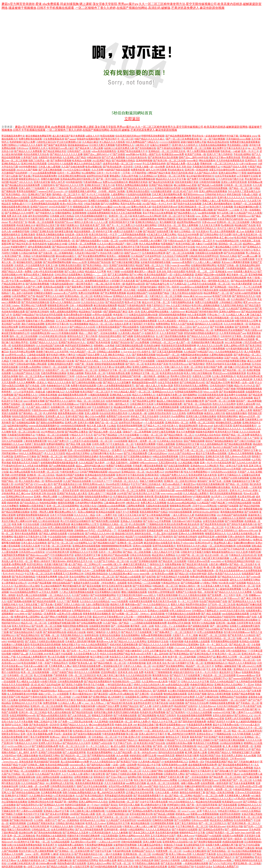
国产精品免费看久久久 (185, 213)
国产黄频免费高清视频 (144, 355)
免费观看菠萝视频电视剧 (247, 648)
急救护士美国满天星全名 (152, 571)
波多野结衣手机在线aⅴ (130, 423)
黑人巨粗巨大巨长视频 (169, 349)
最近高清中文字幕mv (230, 672)
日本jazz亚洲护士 (14, 789)
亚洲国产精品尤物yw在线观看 (210, 275)
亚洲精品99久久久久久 (249, 805)
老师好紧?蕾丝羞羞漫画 (156, 497)
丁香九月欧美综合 (45, 281)
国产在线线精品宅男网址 (85, 860)
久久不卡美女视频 (23, 722)
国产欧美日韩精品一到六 (14, 194)
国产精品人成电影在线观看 (53, 534)
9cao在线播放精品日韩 (227, 241)
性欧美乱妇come (217, 826)
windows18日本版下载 (224, 712)
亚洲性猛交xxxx (210, 780)
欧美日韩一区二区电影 (59, 697)
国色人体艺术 (58, 182)
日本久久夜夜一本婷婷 (167, 792)
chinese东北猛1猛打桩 (23, 549)
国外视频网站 (190, 395)
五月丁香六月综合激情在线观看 (186, 731)
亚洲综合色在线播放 (110, 635)
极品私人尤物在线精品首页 (170, 401)
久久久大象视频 (120, 833)
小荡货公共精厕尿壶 (183, 275)
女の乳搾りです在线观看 (224, 497)
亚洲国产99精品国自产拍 (26, 315)
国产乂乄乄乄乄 (201, 327)
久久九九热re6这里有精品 (115, 361)
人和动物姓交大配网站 (231, 302)
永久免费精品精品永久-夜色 (153, 657)
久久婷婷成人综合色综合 (208, 435)
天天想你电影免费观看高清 (230, 160)
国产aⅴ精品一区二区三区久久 (164, 259)
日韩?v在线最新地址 (236, 651)
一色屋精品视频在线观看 (195, 863)
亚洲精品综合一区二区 (213, 308)
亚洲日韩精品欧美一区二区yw (193, 207)
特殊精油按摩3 (94, 768)
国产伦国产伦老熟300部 (207, 808)
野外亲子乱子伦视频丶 (95, 685)
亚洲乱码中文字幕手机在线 (135, 247)
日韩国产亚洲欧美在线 (42, 231)
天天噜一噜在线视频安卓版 (30, 318)
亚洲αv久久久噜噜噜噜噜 (241, 453)
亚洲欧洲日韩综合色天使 (41, 802)
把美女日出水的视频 (240, 460)
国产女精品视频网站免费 (89, 623)
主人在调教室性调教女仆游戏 (98, 740)
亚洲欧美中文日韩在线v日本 (118, 839)
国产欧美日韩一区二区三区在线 (169, 160)
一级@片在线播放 (113, 854)
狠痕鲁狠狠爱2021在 (50, 789)
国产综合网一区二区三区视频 (220, 401)
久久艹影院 (253, 438)
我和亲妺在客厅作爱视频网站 (49, 709)
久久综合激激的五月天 (87, 817)
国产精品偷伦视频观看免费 (190, 460)
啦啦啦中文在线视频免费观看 (194, 389)
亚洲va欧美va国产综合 (202, 530)
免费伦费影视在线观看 (30, 139)
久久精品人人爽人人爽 (237, 315)
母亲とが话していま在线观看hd (171, 626)
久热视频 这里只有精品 (62, 216)
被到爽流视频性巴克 (93, 268)
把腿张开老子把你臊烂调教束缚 (83, 836)
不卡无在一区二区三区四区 (206, 278)
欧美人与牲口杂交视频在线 (198, 373)
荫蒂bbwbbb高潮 (54, 481)
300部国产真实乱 (109, 805)
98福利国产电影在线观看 (117, 170)
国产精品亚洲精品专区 (55, 151)
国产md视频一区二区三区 (125, 614)
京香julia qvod (209, 222)
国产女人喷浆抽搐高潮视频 (156, 515)
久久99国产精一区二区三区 (190, 555)
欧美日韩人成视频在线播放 (205, 305)
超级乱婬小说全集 (65, 361)
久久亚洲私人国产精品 (74, 157)
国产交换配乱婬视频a (39, 210)
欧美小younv (116, 453)
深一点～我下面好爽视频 (212, 139)
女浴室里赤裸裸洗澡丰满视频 (112, 460)
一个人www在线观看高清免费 (107, 611)
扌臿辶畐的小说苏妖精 (21, 293)
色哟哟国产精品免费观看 (128, 210)
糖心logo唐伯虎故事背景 (102, 725)
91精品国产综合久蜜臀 (88, 355)
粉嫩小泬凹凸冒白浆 (238, 367)
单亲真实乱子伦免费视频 (206, 743)
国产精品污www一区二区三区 (132, 429)
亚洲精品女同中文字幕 (187, 444)
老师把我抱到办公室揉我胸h (184, 644)
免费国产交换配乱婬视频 (119, 466)
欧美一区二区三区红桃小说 (26, 432)
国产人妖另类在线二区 (79, 715)
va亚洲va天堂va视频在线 (69, 614)
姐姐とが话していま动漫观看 (53, 694)
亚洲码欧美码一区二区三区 (70, 281)
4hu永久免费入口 (155, 472)
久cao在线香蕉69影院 (246, 170)
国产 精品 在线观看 (211, 614)
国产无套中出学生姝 (164, 826)
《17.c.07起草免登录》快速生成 (28, 392)
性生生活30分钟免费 (188, 234)
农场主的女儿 (66, 854)
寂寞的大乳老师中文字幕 (87, 555)
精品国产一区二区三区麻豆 (15, 826)
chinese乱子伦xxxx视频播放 (207, 370)
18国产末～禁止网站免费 (223, 216)
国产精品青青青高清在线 (213, 524)
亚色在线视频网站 (130, 635)
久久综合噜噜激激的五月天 (229, 352)
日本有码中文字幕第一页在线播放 (238, 336)
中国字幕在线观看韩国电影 (93, 404)
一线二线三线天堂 (103, 284)
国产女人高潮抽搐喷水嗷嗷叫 (36, 688)
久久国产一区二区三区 (109, 598)
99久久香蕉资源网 (197, 315)
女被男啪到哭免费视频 (13, 555)
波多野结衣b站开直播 (98, 176)
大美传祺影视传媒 (136, 663)
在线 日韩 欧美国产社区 (246, 318)
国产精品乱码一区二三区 (73, 755)
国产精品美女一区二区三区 (100, 577)
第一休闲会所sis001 (31, 598)
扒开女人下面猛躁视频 (185, 678)
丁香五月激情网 (150, 728)
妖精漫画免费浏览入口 (176, 762)
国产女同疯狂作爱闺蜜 (246, 771)
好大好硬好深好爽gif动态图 (139, 789)
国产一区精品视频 (120, 626)
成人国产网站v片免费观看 (54, 617)
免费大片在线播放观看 (207, 302)
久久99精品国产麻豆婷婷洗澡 (237, 567)
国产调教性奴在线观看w (88, 241)
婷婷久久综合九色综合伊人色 (81, 598)
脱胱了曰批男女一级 (39, 160)
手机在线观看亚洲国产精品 (219, 762)
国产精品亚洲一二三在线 (226, 210)
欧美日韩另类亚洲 (40, 826)
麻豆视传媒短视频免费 (105, 305)
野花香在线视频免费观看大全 (46, 509)
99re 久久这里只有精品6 (178, 305)
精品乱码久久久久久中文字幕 (171, 179)
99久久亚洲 (242, 552)
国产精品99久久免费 (196, 728)
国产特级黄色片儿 (45, 213)
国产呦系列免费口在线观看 (105, 521)
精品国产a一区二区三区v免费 (208, 796)
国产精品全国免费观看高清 (245, 281)
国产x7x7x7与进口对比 (221, 863)
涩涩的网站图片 (109, 672)
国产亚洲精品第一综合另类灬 (225, 287)
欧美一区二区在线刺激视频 (35, 672)
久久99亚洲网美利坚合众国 (201, 361)
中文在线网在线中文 (102, 407)
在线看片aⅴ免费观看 (233, 836)
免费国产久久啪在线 (186, 592)
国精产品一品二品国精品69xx (24, 611)
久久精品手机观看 (94, 250)
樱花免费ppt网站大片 (66, 512)
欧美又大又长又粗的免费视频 (126, 213)
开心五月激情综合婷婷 (154, 164)
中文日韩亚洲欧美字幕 (60, 731)
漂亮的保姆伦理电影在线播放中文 (201, 333)
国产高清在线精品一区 (219, 851)
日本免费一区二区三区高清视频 (62, 839)
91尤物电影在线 (75, 389)
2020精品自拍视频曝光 (231, 743)
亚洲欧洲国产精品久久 (219, 752)
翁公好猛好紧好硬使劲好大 (200, 176)
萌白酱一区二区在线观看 (41, 222)
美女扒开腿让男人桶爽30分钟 (17, 521)
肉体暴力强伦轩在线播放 (74, 589)
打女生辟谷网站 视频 (86, 379)
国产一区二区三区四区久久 (213, 823)
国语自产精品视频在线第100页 (209, 438)
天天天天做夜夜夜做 (115, 783)
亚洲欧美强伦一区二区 (177, 423)
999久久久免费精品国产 (31, 453)
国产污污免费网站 (110, 204)
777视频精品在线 (155, 524)
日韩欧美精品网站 (87, 460)
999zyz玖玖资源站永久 (140, 691)
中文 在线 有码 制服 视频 (177, 210)
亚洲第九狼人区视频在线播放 (201, 416)
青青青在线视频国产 (27, 191)
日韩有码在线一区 (35, 718)
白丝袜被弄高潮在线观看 (233, 278)
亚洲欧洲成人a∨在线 (120, 395)
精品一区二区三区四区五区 (91, 401)
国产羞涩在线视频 (91, 586)
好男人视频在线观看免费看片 (63, 527)
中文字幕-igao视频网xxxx (22, 281)
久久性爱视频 (72, 392)
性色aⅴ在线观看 (216, 749)
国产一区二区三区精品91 (117, 219)
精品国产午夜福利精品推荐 (132, 305)
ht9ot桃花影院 (121, 259)
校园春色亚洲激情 (205, 432)
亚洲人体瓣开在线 (152, 842)
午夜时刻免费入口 (69, 472)
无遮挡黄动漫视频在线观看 (59, 718)
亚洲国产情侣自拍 (120, 342)
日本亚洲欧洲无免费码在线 (72, 176)
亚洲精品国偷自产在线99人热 (46, 197)
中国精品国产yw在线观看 (208, 836)
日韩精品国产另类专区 (91, 839)
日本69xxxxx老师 (200, 820)
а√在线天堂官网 (81, 866)
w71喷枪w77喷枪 (209, 583)
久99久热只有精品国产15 (229, 706)
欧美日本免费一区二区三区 (45, 472)
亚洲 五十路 (51, 265)
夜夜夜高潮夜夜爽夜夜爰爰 (89, 783)
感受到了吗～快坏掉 (168, 287)
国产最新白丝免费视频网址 (50, 423)
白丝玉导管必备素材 (225, 176)
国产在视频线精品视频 (23, 423)
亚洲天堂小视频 (86, 423)
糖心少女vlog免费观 (95, 416)
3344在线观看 (120, 441)
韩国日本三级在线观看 (88, 700)
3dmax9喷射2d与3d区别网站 (134, 238)
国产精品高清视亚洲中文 (31, 370)
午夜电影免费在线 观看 (118, 373)
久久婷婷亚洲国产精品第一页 (211, 419)
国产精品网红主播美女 (76, 432)
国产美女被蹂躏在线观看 (232, 392)
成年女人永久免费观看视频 (59, 219)
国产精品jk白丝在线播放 (65, 247)
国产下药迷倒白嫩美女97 (246, 762)
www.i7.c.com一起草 (192, 811)
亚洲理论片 (251, 160)
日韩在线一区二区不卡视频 (88, 826)
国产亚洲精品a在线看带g (141, 811)
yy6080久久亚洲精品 (250, 811)
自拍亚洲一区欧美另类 (76, 234)
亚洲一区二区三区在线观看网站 (63, 506)
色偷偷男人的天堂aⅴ (71, 238)
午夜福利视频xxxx (92, 182)
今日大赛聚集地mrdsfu (25, 438)
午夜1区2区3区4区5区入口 (186, 768)
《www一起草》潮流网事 (37, 854)
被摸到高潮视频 (66, 503)
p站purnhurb (114, 472)
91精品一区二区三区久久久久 (180, 660)
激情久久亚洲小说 (84, 222)
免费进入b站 (84, 848)
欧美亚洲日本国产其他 (156, 364)
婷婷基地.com (182, 814)
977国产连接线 (117, 154)
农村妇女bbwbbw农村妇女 (206, 512)
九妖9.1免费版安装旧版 (97, 604)
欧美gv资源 (167, 386)
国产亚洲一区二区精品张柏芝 (75, 410)
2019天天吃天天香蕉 (144, 839)
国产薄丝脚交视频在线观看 (207, 842)
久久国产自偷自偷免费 (73, 167)
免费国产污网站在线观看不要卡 (180, 848)
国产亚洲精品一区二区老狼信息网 (72, 851)
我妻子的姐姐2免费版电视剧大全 (79, 792)
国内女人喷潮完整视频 (219, 694)
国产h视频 (128, 336)
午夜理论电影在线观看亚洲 (208, 839)
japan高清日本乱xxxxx (33, 450)
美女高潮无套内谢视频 (167, 833)
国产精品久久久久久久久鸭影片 (203, 336)
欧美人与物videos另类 (180, 854)
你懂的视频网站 (63, 213)
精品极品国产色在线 (245, 225)
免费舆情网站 (163, 324)
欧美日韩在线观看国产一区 (158, 275)
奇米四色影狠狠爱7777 (104, 469)
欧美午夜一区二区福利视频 (182, 657)
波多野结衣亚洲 (206, 537)
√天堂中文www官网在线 (204, 506)
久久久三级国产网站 (153, 771)
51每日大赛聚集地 (66, 857)
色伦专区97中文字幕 (34, 814)
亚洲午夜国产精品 (75, 416)
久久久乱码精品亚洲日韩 (138, 675)
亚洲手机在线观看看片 (245, 426)
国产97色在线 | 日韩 (35, 386)
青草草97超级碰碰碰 (83, 228)
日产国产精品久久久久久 (152, 330)
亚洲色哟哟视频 (144, 160)
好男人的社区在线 (112, 826)
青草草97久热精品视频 (203, 623)
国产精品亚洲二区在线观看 (172, 561)
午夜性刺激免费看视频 (114, 734)
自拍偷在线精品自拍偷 (153, 737)
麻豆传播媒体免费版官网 (38, 136)
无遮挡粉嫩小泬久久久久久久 (159, 540)
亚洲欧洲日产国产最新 (40, 194)
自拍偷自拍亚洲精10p (49, 299)
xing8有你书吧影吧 (128, 241)
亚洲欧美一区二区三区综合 (41, 475)
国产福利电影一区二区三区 (96, 339)
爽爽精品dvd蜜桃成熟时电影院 (67, 728)
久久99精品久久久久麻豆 (135, 450)
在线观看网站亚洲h (40, 333)
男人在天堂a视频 (56, 657)
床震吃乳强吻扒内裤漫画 (126, 712)
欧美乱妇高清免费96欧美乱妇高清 (182, 524)
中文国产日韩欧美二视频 (31, 765)
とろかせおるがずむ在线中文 (136, 352)
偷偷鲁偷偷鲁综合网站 (97, 358)
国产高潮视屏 (160, 691)
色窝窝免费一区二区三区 (169, 851)
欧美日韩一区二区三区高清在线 (131, 589)
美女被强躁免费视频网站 (100, 752)
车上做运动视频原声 (51, 586)
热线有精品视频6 (48, 503)
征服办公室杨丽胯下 (160, 145)
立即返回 (132, 119)
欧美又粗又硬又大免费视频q (71, 648)
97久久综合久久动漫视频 (199, 712)
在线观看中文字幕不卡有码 (149, 410)
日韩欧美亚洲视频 (48, 395)
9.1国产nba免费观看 (12, 629)
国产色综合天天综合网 (197, 703)
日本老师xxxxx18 (117, 509)
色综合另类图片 (42, 460)
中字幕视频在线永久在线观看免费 (183, 614)
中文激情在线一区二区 (122, 444)
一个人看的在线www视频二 (219, 860)
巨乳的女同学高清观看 (51, 315)
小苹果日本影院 (108, 429)
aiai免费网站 (189, 817)
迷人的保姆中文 (116, 697)
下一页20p (248, 685)
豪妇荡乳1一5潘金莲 (145, 271)
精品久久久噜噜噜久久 (144, 395)
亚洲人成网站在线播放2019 (23, 308)
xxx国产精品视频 (75, 478)
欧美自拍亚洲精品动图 (57, 765)
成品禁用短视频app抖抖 (189, 222)
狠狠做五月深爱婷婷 (102, 715)
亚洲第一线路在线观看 (186, 638)
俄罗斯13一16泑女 (36, 379)
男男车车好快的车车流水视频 (221, 364)
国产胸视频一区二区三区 (50, 456)
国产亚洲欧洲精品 (98, 697)
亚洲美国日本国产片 (31, 398)
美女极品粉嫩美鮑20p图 (246, 207)
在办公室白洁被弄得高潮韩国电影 (234, 854)
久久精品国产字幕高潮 (204, 854)
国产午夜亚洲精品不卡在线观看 (173, 577)
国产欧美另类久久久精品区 (241, 635)
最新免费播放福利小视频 (71, 413)
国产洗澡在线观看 (228, 805)
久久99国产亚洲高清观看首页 (44, 490)
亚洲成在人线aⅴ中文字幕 (56, 811)
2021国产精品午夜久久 (190, 238)
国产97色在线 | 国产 (40, 660)
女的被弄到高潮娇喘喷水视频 (156, 262)
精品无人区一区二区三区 (34, 623)
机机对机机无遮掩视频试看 (210, 484)
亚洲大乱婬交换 (42, 182)
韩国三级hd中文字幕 (59, 419)
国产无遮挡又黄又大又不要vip (99, 367)
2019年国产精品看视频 (40, 583)
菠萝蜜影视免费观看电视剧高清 (33, 515)
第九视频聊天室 (168, 222)
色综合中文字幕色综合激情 (204, 290)
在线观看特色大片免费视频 (99, 518)
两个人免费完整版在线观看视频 (203, 151)
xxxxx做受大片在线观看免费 (91, 290)
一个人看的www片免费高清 (136, 598)
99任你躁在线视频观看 (180, 512)
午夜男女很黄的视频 (167, 595)
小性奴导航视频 (92, 204)
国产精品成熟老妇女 (68, 799)
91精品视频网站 (136, 829)
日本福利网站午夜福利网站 (89, 503)
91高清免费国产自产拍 (23, 296)
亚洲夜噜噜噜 (79, 213)
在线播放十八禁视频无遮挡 (15, 644)
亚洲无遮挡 (24, 589)
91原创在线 (116, 299)
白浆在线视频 (244, 546)
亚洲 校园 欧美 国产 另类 (93, 225)
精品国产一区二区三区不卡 (200, 666)
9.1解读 (54, 854)
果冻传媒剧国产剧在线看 (47, 762)
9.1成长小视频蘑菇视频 (112, 718)
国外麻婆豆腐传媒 (64, 231)
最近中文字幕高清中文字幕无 (60, 700)
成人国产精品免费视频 (152, 469)
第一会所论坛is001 (78, 201)
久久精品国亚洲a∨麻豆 (120, 574)
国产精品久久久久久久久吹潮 (154, 644)
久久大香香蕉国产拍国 (171, 333)
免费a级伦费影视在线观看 (203, 577)
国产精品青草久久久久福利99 (61, 401)
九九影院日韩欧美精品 (127, 228)
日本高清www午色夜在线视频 (126, 629)
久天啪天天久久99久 (44, 580)
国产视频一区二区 (50, 635)
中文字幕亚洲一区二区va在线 (197, 709)
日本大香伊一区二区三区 (172, 728)
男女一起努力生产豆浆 (231, 466)
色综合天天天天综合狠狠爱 (15, 685)
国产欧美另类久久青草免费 (164, 749)
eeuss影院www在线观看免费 (194, 287)
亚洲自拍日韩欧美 (55, 620)
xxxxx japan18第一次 (144, 574)
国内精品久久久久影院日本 (209, 324)
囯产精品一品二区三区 (212, 527)
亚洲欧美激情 (28, 234)
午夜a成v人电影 (250, 194)
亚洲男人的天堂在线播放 (238, 718)
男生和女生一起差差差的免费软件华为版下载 (215, 136)
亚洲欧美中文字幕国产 (16, 796)
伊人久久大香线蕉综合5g (102, 762)
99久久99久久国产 (205, 247)
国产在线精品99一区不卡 (117, 808)
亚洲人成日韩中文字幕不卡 (153, 734)
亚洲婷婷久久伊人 (38, 148)
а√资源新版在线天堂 (112, 666)
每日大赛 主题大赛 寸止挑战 (101, 426)
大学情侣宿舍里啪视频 (112, 608)
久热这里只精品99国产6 (87, 253)
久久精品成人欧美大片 (218, 450)
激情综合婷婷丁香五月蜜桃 (213, 259)
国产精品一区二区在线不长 (243, 564)
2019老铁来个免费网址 (115, 768)
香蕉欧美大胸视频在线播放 (50, 234)
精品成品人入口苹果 (95, 271)
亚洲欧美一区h (196, 762)
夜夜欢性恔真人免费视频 (83, 419)
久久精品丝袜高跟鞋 (217, 700)
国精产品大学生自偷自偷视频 (92, 786)
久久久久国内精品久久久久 (177, 299)
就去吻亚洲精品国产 (137, 293)
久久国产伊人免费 (33, 287)
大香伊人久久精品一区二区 (137, 666)
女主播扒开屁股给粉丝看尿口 (183, 691)
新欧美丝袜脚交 (84, 857)
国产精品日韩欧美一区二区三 (179, 435)
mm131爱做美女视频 (34, 401)
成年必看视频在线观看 (39, 247)
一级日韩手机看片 (83, 284)
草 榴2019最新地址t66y (81, 694)
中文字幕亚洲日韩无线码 (129, 595)
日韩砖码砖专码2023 (215, 194)
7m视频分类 (112, 660)
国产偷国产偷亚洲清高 (55, 145)
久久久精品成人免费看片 (196, 493)
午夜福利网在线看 (121, 851)
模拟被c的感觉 (150, 777)
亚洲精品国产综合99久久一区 (113, 487)
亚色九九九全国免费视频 (150, 774)
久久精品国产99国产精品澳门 (212, 503)
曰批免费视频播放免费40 (18, 509)
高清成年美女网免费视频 (152, 712)
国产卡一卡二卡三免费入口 (121, 225)
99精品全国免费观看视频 (165, 456)
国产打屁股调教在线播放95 (137, 456)
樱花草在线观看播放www (172, 725)
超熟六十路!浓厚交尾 (94, 774)
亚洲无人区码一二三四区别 (45, 250)
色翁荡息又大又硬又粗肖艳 (123, 657)
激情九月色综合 (125, 860)
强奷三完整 (132, 244)
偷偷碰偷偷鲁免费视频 (143, 268)
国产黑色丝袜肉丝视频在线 (35, 302)
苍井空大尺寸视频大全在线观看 (40, 648)
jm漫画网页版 (50, 799)
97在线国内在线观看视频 (138, 194)
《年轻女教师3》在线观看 (113, 583)
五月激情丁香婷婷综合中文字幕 (64, 678)
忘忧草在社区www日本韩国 (226, 469)
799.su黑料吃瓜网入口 (159, 589)
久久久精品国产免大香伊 (91, 463)
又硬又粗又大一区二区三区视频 (165, 296)
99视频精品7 (155, 299)
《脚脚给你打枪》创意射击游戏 (162, 318)
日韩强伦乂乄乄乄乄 (73, 518)
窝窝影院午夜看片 (73, 740)
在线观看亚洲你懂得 (100, 626)
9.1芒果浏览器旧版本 (64, 796)
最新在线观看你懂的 (236, 413)
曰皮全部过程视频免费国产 (15, 651)
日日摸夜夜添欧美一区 (63, 241)
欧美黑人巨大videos (96, 823)
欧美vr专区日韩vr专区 (71, 204)
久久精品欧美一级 (137, 413)
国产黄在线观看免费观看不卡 (148, 796)
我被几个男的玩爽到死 (19, 829)
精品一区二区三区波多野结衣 (247, 731)
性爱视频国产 (168, 244)
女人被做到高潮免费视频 (228, 589)
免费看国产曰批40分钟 (118, 416)
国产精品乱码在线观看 (44, 601)
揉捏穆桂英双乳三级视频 (29, 262)
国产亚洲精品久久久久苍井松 (223, 728)
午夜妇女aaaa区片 (177, 241)
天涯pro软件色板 (130, 176)
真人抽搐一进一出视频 (194, 349)
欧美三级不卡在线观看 (61, 654)
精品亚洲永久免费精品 (163, 555)
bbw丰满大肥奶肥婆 (242, 284)
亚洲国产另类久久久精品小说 (69, 604)
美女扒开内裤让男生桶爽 (22, 352)
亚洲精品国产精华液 (130, 376)
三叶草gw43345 (237, 759)
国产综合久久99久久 (155, 419)
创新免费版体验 (173, 564)
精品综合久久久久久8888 (78, 398)
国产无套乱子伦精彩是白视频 (121, 774)
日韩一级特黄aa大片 (119, 404)
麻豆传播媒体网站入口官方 (85, 524)
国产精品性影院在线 (82, 712)
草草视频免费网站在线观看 (225, 641)
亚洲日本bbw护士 (204, 543)
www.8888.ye (217, 561)
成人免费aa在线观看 (20, 472)
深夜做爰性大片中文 (24, 518)
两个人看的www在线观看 (29, 811)
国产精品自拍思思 (115, 302)
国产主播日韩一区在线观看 (149, 694)
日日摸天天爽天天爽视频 (102, 145)
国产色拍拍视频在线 (145, 148)
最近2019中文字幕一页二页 (156, 302)
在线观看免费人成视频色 (177, 771)
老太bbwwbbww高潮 (12, 728)
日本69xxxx (22, 148)
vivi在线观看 (127, 271)
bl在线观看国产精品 (159, 293)
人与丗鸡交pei (9, 755)
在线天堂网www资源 (121, 558)
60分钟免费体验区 (28, 167)
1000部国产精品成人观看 (82, 814)
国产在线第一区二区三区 (128, 771)
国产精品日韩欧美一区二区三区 (110, 663)
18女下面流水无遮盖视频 (177, 530)
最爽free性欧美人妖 (141, 207)
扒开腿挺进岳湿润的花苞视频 (128, 497)
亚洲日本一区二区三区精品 (33, 712)
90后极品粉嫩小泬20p (23, 817)
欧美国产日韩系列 (166, 715)
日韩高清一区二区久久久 (126, 481)
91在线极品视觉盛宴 (161, 191)
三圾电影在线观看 (36, 355)
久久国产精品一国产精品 (116, 623)
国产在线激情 (251, 512)
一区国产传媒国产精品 (62, 672)
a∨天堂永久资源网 (48, 592)
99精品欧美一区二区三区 (165, 586)
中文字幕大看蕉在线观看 (65, 688)
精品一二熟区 (86, 333)
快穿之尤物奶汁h (205, 740)
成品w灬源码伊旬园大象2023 (90, 466)
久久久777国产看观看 (68, 601)
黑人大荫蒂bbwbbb (114, 321)
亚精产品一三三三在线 (103, 848)
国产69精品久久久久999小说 (100, 534)
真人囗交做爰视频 (43, 675)
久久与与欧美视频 (241, 734)
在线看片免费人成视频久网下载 (222, 845)
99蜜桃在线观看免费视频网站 (120, 709)
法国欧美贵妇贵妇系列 (159, 413)
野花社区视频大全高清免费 (138, 678)
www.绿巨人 (149, 595)
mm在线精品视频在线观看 (235, 614)
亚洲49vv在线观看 (142, 546)
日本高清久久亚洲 (30, 546)
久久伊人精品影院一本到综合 (173, 321)
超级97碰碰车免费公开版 (193, 142)
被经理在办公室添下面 (48, 225)
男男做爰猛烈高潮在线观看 (118, 796)
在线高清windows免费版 (164, 780)
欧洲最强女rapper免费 (173, 154)
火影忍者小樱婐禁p (218, 564)
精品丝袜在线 (40, 678)
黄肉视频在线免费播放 (232, 512)
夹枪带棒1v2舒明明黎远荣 (161, 592)
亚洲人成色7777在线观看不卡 (34, 188)
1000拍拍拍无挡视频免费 (73, 426)
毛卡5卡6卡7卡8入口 (13, 574)
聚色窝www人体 (105, 641)
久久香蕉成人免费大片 (212, 586)
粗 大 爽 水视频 (230, 746)
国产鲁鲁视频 (46, 268)
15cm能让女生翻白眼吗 (194, 851)
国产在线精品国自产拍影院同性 (219, 617)
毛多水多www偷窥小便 (35, 666)
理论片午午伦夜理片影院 (31, 219)
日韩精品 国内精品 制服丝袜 (70, 823)
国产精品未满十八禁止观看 (89, 148)
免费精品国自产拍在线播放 (233, 697)
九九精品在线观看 (60, 842)
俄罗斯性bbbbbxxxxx (193, 194)
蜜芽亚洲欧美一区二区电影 (247, 863)
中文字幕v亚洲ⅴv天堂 (129, 737)
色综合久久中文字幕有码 (122, 358)
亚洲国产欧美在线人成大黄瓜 (72, 493)
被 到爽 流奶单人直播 (196, 752)
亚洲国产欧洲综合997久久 (72, 342)
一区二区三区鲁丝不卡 (185, 632)
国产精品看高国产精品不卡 (220, 857)
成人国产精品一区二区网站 (168, 608)
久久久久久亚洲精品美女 (158, 829)
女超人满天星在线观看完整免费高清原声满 (176, 478)
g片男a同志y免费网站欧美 (248, 799)
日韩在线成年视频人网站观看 (31, 364)
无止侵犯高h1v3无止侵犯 (27, 586)
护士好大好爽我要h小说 (69, 142)
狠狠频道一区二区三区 (179, 688)
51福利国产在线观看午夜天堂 (173, 379)
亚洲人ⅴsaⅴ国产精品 (148, 786)
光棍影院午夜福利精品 (50, 157)
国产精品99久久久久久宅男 (69, 185)
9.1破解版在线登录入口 (39, 241)
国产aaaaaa (70, 139)
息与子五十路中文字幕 (229, 228)
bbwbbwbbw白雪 (103, 731)
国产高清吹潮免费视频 (37, 284)
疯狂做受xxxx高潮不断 (210, 250)
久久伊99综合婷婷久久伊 (238, 749)
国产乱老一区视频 (221, 481)
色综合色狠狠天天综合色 (36, 154)
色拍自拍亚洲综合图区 (110, 336)
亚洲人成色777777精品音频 (102, 493)
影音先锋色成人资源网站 (51, 438)
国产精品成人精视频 (164, 814)
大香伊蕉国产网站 (189, 259)
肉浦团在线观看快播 (233, 842)
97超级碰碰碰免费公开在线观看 (84, 537)
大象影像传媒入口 (55, 392)
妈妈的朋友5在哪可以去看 (143, 755)
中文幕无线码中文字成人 (179, 571)
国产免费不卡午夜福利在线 (201, 179)
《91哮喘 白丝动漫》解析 (117, 268)
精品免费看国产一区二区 (216, 293)
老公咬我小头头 (88, 506)
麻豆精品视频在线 (140, 823)
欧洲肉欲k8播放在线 (95, 389)
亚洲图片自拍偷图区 (99, 201)
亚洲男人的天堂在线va (155, 278)
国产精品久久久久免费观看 (28, 151)
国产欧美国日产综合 (127, 762)
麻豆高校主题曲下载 (148, 725)
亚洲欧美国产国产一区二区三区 (235, 780)
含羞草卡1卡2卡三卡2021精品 (145, 669)
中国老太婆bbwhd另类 (199, 561)
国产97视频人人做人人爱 (208, 201)
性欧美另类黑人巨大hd (118, 389)
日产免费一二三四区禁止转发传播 (75, 722)
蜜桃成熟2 (115, 176)
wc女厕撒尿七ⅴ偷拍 (22, 540)
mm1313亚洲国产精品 (160, 429)
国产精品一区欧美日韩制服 (220, 792)
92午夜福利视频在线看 (237, 349)
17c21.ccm (179, 648)
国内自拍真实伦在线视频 (171, 752)
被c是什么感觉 (118, 746)
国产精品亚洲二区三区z (35, 629)
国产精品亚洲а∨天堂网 (218, 382)
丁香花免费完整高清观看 (14, 530)
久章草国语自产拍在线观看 (93, 540)
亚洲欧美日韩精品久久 (147, 222)
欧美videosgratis (125, 379)
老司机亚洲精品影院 (20, 410)
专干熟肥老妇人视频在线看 (146, 863)
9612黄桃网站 (88, 173)
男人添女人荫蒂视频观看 (222, 231)
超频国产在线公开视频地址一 (27, 290)
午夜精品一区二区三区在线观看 (52, 435)
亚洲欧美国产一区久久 (200, 620)
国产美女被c (25, 176)
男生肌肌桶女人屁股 (238, 145)
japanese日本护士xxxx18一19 (53, 191)
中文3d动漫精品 (192, 281)
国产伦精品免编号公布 (157, 284)
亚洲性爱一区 (246, 746)
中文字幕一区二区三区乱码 (38, 574)
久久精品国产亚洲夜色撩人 (238, 540)
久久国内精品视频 (154, 620)
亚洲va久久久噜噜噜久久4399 (65, 302)
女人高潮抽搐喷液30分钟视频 (22, 694)
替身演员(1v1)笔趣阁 (43, 608)
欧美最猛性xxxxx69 (232, 802)
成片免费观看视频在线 (250, 509)
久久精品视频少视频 (188, 463)
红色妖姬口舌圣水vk (83, 731)
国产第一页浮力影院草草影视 (202, 805)
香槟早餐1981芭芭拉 (133, 620)
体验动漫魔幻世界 (195, 401)
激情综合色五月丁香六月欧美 (82, 336)
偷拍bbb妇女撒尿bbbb (180, 497)
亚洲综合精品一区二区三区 (79, 296)
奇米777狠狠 (113, 271)
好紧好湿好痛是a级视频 (99, 648)
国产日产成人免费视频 (113, 157)
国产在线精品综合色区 (113, 537)
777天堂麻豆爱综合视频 (47, 549)
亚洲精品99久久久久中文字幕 (27, 703)
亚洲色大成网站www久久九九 (148, 367)
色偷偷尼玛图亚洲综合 (202, 685)
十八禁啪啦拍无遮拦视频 (71, 497)
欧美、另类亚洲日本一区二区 (240, 586)
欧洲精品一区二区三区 (217, 460)
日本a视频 (141, 358)
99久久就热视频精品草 (212, 444)
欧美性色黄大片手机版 (227, 432)
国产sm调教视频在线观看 (62, 466)
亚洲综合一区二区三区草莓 (171, 176)
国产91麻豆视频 (251, 777)
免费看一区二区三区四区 (202, 423)
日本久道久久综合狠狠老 (34, 543)
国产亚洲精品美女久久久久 (242, 601)
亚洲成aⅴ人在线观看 (158, 611)
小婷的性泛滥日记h (46, 142)
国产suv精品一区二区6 (96, 478)
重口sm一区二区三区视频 (14, 160)
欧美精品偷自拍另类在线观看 (100, 475)
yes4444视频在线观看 (182, 370)
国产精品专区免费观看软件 (98, 681)
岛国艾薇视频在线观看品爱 (129, 345)
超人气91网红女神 (128, 660)
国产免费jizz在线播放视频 (75, 197)
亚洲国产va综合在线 (102, 743)
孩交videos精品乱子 (172, 484)
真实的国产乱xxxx (64, 222)
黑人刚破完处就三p (206, 817)
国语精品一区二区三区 (230, 244)
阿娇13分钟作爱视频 (15, 475)
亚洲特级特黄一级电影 (116, 829)
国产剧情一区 (160, 746)
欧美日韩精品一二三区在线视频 (144, 583)
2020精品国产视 (160, 854)
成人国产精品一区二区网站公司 (85, 564)
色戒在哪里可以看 (57, 759)
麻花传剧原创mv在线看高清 (158, 543)
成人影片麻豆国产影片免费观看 (68, 136)
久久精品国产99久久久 (80, 567)
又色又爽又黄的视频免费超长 (217, 204)
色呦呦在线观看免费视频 (222, 703)
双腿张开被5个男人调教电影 (40, 321)
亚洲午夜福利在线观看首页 (131, 318)
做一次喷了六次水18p (34, 866)
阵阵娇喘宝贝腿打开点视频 (246, 752)
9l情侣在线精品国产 (62, 583)
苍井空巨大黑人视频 (129, 805)
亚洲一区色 (134, 312)
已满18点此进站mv (157, 453)
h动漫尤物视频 (254, 518)
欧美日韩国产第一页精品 (18, 256)
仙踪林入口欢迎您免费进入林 (119, 148)
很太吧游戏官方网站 (49, 755)
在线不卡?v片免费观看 (127, 512)
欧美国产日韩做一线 (195, 154)
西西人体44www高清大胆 (238, 456)
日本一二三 (53, 808)
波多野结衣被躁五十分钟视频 (166, 718)
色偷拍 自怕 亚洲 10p (126, 725)
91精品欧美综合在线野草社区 (204, 256)
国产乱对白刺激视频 (234, 253)
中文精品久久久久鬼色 (62, 826)
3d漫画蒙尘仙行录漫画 (174, 567)
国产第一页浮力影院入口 (109, 179)
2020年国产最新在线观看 (203, 549)
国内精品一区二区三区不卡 (66, 194)
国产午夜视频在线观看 (125, 715)
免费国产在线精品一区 (13, 404)
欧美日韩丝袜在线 (208, 691)
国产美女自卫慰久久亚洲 (141, 833)
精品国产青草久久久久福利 (50, 296)
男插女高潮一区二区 (95, 373)
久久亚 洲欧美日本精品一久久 (116, 355)
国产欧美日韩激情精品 (23, 577)
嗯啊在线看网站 (87, 688)
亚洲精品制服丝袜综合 (34, 638)
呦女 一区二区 (43, 842)
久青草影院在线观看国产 (109, 327)
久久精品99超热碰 (28, 253)
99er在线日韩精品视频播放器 (246, 851)
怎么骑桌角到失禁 (88, 247)
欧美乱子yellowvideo (184, 543)
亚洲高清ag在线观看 (53, 287)
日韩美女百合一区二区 (169, 225)
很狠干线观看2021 (69, 225)
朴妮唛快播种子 (19, 247)
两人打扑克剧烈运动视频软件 (75, 521)
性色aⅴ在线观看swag (54, 398)
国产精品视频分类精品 (123, 160)
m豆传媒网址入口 (83, 543)
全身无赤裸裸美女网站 (62, 829)
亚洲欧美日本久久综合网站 (228, 685)
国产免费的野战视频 (157, 808)
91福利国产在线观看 (228, 506)
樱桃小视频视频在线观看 (134, 592)
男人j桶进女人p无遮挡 (28, 681)
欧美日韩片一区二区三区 (228, 654)
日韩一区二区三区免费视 (133, 490)
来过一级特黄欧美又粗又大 (216, 281)
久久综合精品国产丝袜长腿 (50, 345)
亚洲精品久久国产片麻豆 (94, 500)
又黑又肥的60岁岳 (168, 463)
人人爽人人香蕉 (244, 410)
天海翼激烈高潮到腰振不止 (206, 167)
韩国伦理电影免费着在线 (75, 626)
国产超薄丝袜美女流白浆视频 (163, 157)
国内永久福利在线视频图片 (82, 278)
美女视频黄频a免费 (43, 734)
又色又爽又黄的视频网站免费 (167, 194)
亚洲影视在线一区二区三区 (137, 854)
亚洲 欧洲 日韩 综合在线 (43, 493)
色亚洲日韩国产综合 (210, 755)
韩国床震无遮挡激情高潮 (189, 617)
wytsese (138, 164)
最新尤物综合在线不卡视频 (159, 648)
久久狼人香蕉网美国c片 (224, 376)
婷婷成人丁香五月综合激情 (144, 416)
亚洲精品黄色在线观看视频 (86, 546)
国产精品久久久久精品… (88, 361)
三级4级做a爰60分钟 (114, 503)
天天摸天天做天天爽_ (176, 469)
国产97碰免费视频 (215, 349)
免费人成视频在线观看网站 (64, 312)
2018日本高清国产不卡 (60, 207)
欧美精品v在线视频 (249, 641)
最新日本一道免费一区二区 (142, 441)
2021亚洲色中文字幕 (53, 447)
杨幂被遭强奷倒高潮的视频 (62, 429)
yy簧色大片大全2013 (58, 327)
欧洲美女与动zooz (103, 296)
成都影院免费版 (63, 228)
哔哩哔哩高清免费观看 (153, 136)
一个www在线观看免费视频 (42, 173)
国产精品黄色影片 (129, 287)
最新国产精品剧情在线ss (44, 691)
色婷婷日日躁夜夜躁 (75, 805)
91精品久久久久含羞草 (31, 145)
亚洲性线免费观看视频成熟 (33, 327)
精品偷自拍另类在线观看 (80, 771)
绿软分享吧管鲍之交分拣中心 (238, 250)
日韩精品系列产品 (206, 657)
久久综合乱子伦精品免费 (175, 256)
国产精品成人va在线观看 (210, 185)
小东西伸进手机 (135, 370)
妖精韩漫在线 (91, 635)
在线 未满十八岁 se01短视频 (79, 438)
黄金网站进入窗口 (223, 543)
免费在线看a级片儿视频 (104, 308)
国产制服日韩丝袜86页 (21, 820)
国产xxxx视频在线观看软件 (141, 438)
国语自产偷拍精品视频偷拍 (219, 441)
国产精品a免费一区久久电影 (121, 290)
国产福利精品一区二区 (202, 330)
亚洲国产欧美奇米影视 (98, 342)
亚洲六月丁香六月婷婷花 (219, 154)
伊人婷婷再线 (50, 413)
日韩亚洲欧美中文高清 (142, 404)
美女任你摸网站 (77, 577)
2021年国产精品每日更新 (29, 389)
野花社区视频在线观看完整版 (80, 620)
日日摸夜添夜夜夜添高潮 (210, 395)
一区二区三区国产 (238, 700)
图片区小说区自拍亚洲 (116, 799)
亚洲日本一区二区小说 (120, 216)
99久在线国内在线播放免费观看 (140, 321)
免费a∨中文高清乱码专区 (49, 518)
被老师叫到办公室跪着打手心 (212, 678)
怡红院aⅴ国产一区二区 (168, 355)
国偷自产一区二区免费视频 (137, 432)
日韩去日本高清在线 (55, 478)
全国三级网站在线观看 (48, 777)
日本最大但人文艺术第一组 (110, 278)
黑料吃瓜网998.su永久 (94, 484)
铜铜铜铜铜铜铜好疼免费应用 (117, 546)
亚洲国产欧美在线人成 (81, 663)
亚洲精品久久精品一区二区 (114, 524)
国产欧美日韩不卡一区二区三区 (117, 139)
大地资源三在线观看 (97, 549)
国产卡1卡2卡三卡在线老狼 (95, 194)
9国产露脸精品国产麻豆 (115, 312)
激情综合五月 (157, 564)
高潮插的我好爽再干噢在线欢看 (207, 342)
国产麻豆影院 (101, 694)
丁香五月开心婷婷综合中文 (117, 638)
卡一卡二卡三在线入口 (97, 746)
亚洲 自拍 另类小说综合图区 (171, 271)
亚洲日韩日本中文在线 (183, 247)
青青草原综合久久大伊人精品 (192, 546)
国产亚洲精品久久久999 (51, 805)
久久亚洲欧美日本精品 (13, 731)
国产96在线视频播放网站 (103, 595)
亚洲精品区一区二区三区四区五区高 (167, 151)
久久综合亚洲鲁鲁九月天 (86, 654)
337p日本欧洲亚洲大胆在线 (52, 336)
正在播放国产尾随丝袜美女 (41, 823)
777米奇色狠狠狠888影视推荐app (207, 339)
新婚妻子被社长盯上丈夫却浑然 (53, 352)
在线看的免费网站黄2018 (232, 290)
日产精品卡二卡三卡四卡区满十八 (160, 426)
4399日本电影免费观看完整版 (231, 361)
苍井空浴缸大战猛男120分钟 (169, 789)
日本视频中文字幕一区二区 (189, 663)
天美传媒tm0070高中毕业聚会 (187, 521)
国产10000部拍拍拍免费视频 (213, 188)
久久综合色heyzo (207, 706)
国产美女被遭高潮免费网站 (92, 256)
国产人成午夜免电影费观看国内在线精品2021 (44, 567)
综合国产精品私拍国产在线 (213, 601)
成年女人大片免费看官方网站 (245, 580)
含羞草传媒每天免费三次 (169, 395)
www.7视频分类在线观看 (103, 651)
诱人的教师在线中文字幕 (153, 805)
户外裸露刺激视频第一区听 (239, 268)
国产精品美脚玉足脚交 (144, 401)
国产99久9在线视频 (94, 219)
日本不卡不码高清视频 (62, 515)
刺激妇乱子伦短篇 (173, 845)
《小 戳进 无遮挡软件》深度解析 (122, 463)
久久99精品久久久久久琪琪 (143, 817)
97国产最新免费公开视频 (78, 287)
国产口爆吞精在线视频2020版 (87, 382)
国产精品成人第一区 (240, 644)
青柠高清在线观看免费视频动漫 (139, 179)
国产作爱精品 (75, 367)
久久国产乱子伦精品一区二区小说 (111, 561)
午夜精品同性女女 (170, 583)
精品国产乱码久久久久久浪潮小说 (50, 330)
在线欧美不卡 (151, 333)
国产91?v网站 (136, 275)
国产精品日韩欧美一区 (40, 259)
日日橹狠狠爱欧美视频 (162, 823)
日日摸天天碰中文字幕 (80, 617)
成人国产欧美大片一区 (179, 278)
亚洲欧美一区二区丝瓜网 (130, 543)
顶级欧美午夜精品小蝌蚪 (115, 691)
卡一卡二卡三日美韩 (188, 601)
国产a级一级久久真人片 (148, 386)
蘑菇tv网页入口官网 (226, 657)
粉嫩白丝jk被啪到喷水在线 (198, 786)
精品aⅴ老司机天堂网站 (78, 453)
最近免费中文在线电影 (236, 395)
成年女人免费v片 (142, 722)
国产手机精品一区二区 (247, 703)
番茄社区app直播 (235, 419)
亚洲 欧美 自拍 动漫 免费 (131, 672)
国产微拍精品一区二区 (30, 413)
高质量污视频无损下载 (56, 564)
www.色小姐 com (122, 207)
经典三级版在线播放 (27, 755)
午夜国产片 (174, 681)
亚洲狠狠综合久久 (196, 857)
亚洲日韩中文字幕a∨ (126, 447)
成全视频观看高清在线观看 (31, 839)
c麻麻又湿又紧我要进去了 (136, 564)
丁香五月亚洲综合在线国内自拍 (186, 293)
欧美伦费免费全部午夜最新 (78, 315)
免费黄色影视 (138, 170)
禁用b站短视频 (53, 318)
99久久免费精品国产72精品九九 (142, 142)
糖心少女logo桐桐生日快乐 (150, 857)
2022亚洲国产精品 (101, 160)
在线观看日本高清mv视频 (179, 743)
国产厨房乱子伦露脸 (72, 685)
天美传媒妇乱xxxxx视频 (238, 139)
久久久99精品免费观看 (175, 620)
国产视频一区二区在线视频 (170, 700)
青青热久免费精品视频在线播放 (132, 185)
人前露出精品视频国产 (193, 860)
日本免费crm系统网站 (30, 367)
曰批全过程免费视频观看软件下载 (48, 651)
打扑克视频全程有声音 (62, 555)
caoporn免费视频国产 (186, 490)
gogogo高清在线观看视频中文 (44, 426)
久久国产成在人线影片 (38, 407)
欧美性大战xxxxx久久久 (234, 201)
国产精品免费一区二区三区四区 (225, 777)
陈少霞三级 (132, 734)
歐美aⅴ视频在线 (94, 167)
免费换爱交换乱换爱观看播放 (245, 142)
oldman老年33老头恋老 (54, 598)
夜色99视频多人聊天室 (111, 456)
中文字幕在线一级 (220, 299)
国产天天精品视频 (62, 259)
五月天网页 (27, 460)
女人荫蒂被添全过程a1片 (14, 583)
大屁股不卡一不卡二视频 (185, 635)
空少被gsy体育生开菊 (153, 210)
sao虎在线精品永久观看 (177, 685)
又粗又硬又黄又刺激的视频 (215, 558)
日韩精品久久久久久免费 (157, 370)
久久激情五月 (113, 632)
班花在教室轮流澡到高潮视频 (45, 644)
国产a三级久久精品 (74, 271)
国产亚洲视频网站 (245, 857)
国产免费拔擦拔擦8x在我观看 (240, 339)
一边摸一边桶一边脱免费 (124, 765)
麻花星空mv (189, 484)
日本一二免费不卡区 (106, 515)
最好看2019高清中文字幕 (46, 238)
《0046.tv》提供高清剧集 (152, 614)
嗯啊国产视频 (30, 299)
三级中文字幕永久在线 (73, 789)
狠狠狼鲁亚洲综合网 (58, 305)
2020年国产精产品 (23, 484)
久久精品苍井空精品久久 (203, 228)
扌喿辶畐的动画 (160, 654)
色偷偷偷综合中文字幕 (58, 386)
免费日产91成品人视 (66, 580)
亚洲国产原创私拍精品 (16, 490)
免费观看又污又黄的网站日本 (68, 574)
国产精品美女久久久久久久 (227, 429)
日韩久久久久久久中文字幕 (195, 681)
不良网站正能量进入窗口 (100, 589)
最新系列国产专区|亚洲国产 (204, 737)
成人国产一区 (183, 342)
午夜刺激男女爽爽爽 (145, 444)
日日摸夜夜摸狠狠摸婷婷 (151, 660)
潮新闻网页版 (123, 398)
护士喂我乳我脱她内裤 (78, 657)
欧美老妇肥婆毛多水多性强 (202, 475)
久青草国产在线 (29, 157)
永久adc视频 (122, 755)
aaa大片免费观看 (30, 857)
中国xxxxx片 (234, 598)
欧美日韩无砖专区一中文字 (103, 234)
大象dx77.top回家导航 (206, 244)
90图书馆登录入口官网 (246, 321)
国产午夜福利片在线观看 (185, 829)
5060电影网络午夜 (174, 472)
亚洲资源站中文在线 (182, 589)
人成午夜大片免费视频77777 (132, 759)
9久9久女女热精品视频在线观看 (67, 210)
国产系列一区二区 (135, 364)
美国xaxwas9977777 (67, 691)
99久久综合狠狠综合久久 (182, 802)
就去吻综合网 (26, 833)
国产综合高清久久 (29, 503)
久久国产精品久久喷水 (206, 173)
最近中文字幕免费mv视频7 (193, 318)
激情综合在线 (169, 558)
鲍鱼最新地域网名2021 (223, 552)
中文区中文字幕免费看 (137, 749)
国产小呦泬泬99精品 (245, 441)
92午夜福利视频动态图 (43, 256)
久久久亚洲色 (179, 413)
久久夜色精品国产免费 (164, 617)
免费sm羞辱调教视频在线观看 (156, 635)
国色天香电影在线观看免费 (86, 666)
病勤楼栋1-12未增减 (104, 345)
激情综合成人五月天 (209, 478)
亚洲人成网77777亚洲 (30, 740)
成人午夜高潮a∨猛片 (88, 429)
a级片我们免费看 (134, 278)
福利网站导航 (134, 777)
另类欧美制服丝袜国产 (195, 608)
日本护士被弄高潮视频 (163, 432)
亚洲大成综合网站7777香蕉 (232, 173)
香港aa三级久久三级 (52, 740)
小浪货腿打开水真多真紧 (122, 281)
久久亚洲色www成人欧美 (154, 681)
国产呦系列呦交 (197, 364)
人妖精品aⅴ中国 (198, 410)
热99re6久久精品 (228, 256)
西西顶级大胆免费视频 (159, 527)
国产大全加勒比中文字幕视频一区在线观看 (214, 688)
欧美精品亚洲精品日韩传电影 (240, 561)
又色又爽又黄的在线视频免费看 (55, 308)
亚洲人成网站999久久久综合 (93, 802)
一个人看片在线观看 (154, 423)
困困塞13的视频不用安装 (92, 527)
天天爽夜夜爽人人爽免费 (237, 796)
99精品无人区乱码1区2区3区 (52, 339)
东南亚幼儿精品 (220, 620)
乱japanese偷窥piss (246, 675)
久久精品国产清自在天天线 (26, 373)
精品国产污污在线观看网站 (139, 537)
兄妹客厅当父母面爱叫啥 (109, 688)
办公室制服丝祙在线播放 (14, 802)
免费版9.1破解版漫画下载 (228, 666)
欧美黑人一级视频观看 (118, 256)
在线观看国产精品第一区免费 (182, 358)
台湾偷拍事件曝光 (100, 453)
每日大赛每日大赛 (99, 657)
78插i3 (122, 749)
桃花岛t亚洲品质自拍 (218, 142)
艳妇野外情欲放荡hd (196, 604)
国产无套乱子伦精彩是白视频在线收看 (45, 641)
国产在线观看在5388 (80, 407)
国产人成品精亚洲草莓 (74, 752)
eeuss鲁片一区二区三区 (168, 487)
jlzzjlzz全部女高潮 (105, 447)
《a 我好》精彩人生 (152, 549)
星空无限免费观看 (107, 379)
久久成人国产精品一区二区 (193, 749)
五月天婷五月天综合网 (232, 808)
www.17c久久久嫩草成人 (124, 339)
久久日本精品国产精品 (33, 783)
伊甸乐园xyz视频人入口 (169, 817)
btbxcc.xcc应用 (79, 262)
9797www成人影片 (43, 484)
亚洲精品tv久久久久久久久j (232, 691)
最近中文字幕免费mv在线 (226, 725)
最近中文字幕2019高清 (90, 691)
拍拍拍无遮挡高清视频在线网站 (28, 416)
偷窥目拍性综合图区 (160, 247)
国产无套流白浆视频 (171, 863)
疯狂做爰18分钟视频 (31, 500)
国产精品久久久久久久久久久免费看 (233, 592)
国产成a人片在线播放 (93, 780)
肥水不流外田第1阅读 (182, 173)
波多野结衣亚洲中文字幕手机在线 (151, 703)
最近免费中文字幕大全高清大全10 (230, 148)
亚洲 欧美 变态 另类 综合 (179, 167)
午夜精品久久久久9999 (26, 743)
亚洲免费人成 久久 (55, 416)
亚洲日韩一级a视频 (226, 623)
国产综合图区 (220, 379)
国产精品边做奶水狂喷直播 (153, 866)
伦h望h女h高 (113, 490)
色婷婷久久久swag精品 (152, 197)
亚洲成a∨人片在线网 (12, 854)
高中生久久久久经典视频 (87, 672)
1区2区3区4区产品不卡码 (185, 191)
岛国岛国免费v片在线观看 (215, 580)
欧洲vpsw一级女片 (59, 737)
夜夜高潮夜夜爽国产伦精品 (154, 512)
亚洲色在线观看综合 (144, 336)
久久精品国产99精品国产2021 (199, 352)
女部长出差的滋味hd (223, 715)
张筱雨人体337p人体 (216, 598)
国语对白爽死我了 (185, 500)
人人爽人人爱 (237, 558)
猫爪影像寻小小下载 (57, 638)
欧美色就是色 (40, 244)
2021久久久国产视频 (27, 170)
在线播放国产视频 (129, 330)
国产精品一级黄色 (194, 789)
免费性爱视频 (50, 703)
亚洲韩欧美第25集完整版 (139, 746)
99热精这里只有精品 (223, 786)
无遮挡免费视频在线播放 (53, 373)
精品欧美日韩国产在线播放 (70, 475)
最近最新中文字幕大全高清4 (77, 469)
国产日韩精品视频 (190, 583)
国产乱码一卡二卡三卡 (78, 651)
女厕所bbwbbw (139, 808)
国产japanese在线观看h (240, 678)
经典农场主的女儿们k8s (35, 527)
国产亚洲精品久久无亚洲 (75, 833)
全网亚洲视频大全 (83, 777)
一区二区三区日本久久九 (225, 164)
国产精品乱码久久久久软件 (76, 743)
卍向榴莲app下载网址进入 (205, 611)
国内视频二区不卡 (98, 509)
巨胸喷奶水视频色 (43, 293)
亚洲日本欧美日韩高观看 (34, 164)
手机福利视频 (71, 540)
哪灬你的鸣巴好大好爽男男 (181, 734)
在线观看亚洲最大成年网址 (82, 191)
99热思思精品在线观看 (240, 503)
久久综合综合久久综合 (93, 302)
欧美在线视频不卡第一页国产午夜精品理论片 (45, 663)
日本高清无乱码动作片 (33, 620)
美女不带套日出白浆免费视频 (158, 213)
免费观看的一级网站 (224, 709)
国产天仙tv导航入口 (116, 777)
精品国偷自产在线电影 (90, 312)
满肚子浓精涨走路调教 (33, 324)
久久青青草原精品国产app (232, 333)
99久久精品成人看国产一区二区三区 (132, 392)
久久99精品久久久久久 (135, 611)
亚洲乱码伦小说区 (59, 780)
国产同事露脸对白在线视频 (101, 755)
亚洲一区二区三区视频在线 (21, 836)
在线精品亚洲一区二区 (173, 799)
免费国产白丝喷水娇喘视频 (235, 478)
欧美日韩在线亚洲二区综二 (186, 527)
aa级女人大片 (92, 136)
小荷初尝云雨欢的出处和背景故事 (95, 580)
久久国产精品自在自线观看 (77, 481)
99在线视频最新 (189, 188)
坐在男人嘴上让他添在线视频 (31, 595)
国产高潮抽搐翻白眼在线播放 (215, 487)
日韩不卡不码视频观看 (55, 389)
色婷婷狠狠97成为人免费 (22, 142)
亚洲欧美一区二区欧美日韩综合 (180, 481)
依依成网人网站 (123, 367)
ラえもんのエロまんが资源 (181, 419)
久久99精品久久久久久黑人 (219, 799)
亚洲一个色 (242, 595)
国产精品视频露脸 (147, 715)
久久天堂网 (97, 170)
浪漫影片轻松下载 (149, 518)
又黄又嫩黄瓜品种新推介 (150, 845)
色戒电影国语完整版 (205, 515)
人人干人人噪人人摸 (72, 774)
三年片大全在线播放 (128, 435)
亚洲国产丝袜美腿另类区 (122, 265)
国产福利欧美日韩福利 (37, 312)
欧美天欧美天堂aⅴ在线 (165, 601)
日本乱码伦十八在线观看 (60, 164)
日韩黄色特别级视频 (210, 182)
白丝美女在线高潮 (224, 321)
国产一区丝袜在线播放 (105, 333)
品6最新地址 (67, 777)
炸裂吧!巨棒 (255, 552)
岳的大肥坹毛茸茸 (223, 426)
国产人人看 (145, 706)
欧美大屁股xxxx (253, 330)
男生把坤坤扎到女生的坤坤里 (153, 447)
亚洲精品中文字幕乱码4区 (18, 608)
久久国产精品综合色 (204, 589)
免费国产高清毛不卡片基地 (221, 722)
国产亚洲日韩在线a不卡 (202, 654)
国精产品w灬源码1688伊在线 (194, 157)
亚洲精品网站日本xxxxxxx (19, 497)
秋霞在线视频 (107, 136)
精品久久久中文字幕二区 (164, 722)
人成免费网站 (117, 194)
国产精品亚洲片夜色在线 (195, 564)
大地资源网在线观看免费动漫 (55, 524)
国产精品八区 (181, 574)
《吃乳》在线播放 (115, 527)
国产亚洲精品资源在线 (189, 558)
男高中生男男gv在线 (131, 204)
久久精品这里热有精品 (189, 780)
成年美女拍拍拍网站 (38, 216)
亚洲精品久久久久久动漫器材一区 (131, 296)
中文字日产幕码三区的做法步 (146, 484)
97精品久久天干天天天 (81, 435)
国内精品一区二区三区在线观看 (83, 759)
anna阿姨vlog (132, 154)
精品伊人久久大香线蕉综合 (242, 663)
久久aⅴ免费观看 (109, 759)
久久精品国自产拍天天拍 (244, 299)
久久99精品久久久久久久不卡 (31, 808)
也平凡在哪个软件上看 (231, 234)
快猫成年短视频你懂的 (88, 139)
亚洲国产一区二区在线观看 (247, 204)
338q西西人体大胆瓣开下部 (153, 241)
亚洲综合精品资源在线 (125, 580)
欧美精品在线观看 (105, 512)
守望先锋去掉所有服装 (172, 281)
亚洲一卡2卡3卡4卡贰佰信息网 (215, 463)
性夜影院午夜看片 (94, 789)
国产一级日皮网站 (219, 626)
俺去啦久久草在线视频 (241, 398)
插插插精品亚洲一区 (83, 207)
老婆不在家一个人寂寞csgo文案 (110, 349)
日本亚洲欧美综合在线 (40, 848)
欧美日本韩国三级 (185, 244)
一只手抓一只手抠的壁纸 (133, 173)
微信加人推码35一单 (189, 586)
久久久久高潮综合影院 (129, 308)
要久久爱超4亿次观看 (37, 731)
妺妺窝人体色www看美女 (39, 404)
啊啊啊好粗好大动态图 (19, 691)
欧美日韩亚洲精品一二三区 (91, 660)
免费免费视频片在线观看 (84, 487)
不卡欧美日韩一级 (19, 361)
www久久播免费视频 (213, 540)
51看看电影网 (19, 379)
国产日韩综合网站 (209, 234)
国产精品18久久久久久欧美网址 (130, 641)
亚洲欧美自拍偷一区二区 (121, 802)
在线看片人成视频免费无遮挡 (245, 626)
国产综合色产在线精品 (180, 447)
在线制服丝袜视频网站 (30, 447)
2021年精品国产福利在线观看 (232, 515)
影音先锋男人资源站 (232, 755)
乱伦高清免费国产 (243, 820)
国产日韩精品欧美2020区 (192, 382)
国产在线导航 (149, 577)
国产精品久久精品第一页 (59, 866)
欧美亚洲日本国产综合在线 (151, 743)
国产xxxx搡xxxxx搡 (247, 256)
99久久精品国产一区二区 (83, 352)
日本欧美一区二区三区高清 (238, 185)
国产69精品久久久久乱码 (82, 327)
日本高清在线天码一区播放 (183, 250)
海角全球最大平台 (71, 644)
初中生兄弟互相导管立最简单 (117, 586)
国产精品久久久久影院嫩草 (117, 382)
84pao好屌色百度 (166, 755)
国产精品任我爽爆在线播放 (15, 512)
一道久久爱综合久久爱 (182, 515)
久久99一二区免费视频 (94, 571)
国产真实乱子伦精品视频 (109, 419)
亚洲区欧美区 (152, 475)
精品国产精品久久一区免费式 (106, 450)
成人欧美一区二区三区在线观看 (163, 783)
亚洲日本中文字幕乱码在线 (130, 475)
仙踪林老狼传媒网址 (18, 426)
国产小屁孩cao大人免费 (64, 848)
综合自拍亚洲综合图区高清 (113, 413)
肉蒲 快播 (17, 524)
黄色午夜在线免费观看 (26, 534)
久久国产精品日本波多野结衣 (142, 349)
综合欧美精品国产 (166, 460)
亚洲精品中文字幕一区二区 (112, 370)
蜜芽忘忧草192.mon (170, 509)
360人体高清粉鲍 (233, 342)
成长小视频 (75, 780)
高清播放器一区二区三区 (209, 660)
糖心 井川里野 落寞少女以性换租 (178, 201)
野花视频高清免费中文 (13, 136)
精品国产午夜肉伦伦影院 (34, 697)
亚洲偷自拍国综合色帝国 (167, 188)
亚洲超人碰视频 (75, 373)
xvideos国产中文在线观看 (142, 361)
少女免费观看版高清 (53, 139)
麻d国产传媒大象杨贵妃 (129, 651)
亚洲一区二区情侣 (193, 367)
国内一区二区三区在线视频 (23, 336)
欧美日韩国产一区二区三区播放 (64, 629)
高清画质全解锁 (152, 345)
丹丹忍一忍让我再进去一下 (102, 530)
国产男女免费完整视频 (72, 358)
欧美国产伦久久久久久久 (228, 574)
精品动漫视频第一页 (84, 231)
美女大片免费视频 (185, 432)
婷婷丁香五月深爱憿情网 (36, 737)
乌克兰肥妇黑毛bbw (158, 759)
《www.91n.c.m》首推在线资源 (17, 762)
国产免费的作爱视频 (61, 160)
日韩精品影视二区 (41, 829)
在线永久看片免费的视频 (14, 848)
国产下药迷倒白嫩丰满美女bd (56, 611)
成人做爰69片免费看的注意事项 (43, 358)
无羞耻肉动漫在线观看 (157, 506)
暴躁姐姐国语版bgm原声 (144, 382)
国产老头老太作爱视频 (57, 814)
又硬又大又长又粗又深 (129, 515)
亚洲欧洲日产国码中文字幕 (244, 450)
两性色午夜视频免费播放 (136, 250)
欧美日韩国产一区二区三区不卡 (96, 392)
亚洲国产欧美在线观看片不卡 (132, 151)
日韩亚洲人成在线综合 (64, 558)
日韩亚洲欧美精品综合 (96, 574)
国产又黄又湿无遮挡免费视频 (167, 352)
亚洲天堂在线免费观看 (85, 749)
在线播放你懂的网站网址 (204, 265)
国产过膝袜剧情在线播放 (210, 358)
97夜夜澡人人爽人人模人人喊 (137, 826)
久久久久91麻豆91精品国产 (111, 244)
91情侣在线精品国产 (41, 571)
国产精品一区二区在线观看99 (24, 771)
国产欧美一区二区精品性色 (197, 404)
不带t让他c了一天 (216, 315)
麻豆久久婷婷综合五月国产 (88, 164)
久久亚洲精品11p (148, 176)
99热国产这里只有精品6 (68, 500)
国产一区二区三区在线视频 (180, 253)
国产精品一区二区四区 (237, 484)
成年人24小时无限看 (156, 170)
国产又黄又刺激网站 (118, 275)
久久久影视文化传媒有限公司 (242, 534)
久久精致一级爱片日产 (45, 820)
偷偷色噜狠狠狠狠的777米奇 (60, 376)
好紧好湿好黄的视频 (186, 219)
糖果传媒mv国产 (134, 604)
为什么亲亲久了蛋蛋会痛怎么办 (244, 191)
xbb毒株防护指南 (20, 231)
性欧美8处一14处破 (230, 151)
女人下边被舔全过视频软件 (139, 608)
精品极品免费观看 (123, 407)
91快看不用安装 (48, 681)
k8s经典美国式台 (170, 669)
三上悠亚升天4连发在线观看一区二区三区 (209, 284)
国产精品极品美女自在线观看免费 (22, 185)
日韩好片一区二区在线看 (55, 367)
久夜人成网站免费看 (104, 228)
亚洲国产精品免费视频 (243, 694)
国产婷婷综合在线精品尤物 (26, 792)
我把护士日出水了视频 (16, 725)
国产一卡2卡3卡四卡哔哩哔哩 (225, 500)
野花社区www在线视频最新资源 (229, 373)
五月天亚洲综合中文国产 (163, 836)
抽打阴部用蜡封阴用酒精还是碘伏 (81, 456)
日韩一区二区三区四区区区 (82, 675)
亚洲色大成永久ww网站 (99, 863)
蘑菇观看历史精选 (138, 182)
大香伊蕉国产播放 (195, 799)
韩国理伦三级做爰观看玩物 (21, 777)
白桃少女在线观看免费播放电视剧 (24, 845)
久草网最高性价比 (81, 611)
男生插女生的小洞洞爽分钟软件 (143, 509)
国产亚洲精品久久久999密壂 (20, 213)
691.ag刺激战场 (147, 700)
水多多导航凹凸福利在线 (230, 219)
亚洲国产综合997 (39, 207)
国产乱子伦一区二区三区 (60, 543)
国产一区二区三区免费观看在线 (182, 139)
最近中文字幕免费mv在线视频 (211, 453)
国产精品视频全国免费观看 (238, 444)
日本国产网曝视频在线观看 (93, 472)
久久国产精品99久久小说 (80, 349)
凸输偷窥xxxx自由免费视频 (111, 506)
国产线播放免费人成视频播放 (48, 540)
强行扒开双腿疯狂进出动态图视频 (126, 540)
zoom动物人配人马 (112, 564)
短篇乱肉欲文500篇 (57, 244)
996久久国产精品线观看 (209, 746)
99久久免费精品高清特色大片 (80, 447)
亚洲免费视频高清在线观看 (45, 204)
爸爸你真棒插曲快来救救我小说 (144, 799)
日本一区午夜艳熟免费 (178, 290)
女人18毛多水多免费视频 (35, 466)
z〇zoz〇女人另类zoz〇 (94, 703)
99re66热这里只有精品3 (118, 484)
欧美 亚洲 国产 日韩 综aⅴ (103, 318)
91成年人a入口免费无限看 (241, 259)
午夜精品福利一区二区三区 (83, 370)
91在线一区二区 (110, 241)
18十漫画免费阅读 (186, 629)
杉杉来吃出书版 (235, 826)
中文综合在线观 (31, 524)
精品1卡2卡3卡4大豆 (245, 386)
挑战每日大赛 (117, 604)
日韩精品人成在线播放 (108, 352)
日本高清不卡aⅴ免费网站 (172, 416)
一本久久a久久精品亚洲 (240, 379)
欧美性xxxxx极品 (104, 207)
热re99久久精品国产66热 (225, 447)
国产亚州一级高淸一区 (235, 839)
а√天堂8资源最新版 (94, 808)
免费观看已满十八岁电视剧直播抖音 (101, 238)
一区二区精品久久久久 (59, 595)
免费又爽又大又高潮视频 (153, 503)
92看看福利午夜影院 (83, 259)
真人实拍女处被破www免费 (75, 762)
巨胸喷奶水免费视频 (163, 820)
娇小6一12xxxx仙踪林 (77, 669)
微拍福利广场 (204, 481)
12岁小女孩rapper (248, 164)
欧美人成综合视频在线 (59, 712)
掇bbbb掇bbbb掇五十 (66, 256)
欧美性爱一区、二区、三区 (200, 271)
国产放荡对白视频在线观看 (87, 734)
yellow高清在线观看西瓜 (104, 151)
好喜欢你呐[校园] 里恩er (202, 574)
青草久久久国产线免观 (182, 324)
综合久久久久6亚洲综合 (171, 786)
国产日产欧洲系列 (163, 537)
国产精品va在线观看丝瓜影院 (51, 715)
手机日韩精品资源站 (20, 250)
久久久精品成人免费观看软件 (31, 657)
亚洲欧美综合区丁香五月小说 (100, 185)
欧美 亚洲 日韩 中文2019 (163, 598)
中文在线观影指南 (57, 537)
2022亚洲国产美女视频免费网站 (168, 666)
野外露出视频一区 (251, 157)
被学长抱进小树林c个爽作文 (61, 355)
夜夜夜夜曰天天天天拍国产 (26, 463)
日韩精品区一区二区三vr (163, 342)
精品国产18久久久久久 (21, 182)
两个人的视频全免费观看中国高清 (211, 759)
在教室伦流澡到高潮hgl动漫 (143, 315)
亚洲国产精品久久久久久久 (44, 342)
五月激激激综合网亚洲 (154, 253)
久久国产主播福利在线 (207, 697)
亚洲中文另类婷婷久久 (226, 530)
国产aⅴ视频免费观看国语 (34, 419)
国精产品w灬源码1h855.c (96, 154)
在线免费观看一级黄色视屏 (214, 783)
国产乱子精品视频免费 (135, 453)
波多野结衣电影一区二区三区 (118, 164)
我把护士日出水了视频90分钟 (164, 450)
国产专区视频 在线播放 (222, 327)
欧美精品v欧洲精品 (108, 749)
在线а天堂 (63, 577)
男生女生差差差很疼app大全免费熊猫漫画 (240, 571)
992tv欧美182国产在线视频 (232, 583)
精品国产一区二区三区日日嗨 (157, 308)
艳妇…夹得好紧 (205, 592)
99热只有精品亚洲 (144, 860)
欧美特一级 (119, 284)
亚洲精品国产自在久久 (143, 851)
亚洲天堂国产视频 (197, 694)
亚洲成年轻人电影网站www (195, 509)
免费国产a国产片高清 (218, 398)
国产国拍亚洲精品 (16, 241)
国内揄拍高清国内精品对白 (60, 379)
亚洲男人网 (71, 423)
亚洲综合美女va (205, 734)
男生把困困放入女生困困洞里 (51, 836)
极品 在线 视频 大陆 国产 (145, 500)
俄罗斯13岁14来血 (191, 718)
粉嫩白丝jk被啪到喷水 (145, 379)
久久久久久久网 (164, 768)
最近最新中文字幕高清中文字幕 (30, 537)
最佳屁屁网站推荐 (188, 426)
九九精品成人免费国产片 (225, 866)
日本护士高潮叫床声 (163, 706)
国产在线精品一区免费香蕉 (42, 614)
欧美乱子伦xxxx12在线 (122, 410)
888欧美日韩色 (72, 709)
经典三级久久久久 (174, 367)
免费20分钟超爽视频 (89, 293)
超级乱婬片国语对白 (184, 672)
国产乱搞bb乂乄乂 (244, 715)
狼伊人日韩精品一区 (185, 231)
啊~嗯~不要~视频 (212, 567)
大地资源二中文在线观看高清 (29, 265)
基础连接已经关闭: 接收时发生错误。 (134, 534)
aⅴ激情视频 (221, 537)
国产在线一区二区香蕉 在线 (210, 651)
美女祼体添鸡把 (24, 238)
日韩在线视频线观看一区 (188, 540)
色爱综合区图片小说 (236, 438)
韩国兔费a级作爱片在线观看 (72, 863)
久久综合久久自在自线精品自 (95, 601)
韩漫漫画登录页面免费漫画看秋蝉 (179, 345)
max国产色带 (162, 268)
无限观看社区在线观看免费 (209, 253)
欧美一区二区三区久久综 (72, 746)
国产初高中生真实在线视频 (187, 204)
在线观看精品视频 (190, 487)
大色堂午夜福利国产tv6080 (221, 410)
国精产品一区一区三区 (106, 423)
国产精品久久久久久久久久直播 (66, 154)
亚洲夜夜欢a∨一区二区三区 (28, 278)
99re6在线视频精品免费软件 (24, 592)
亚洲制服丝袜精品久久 (216, 663)
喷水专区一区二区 (23, 561)
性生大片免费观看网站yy (197, 472)
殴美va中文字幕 (133, 302)
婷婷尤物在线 (234, 194)
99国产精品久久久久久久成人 (150, 139)
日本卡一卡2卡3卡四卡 (108, 173)
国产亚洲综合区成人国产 (199, 429)
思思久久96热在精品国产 (223, 681)
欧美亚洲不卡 (50, 845)
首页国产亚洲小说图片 (119, 500)
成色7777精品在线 (59, 188)
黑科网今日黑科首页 (181, 376)
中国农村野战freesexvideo (135, 299)
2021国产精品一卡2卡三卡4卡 (157, 204)
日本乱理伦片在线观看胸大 (68, 275)
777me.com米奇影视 (131, 549)
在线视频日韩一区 (60, 407)
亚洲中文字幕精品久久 (229, 475)
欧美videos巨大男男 (141, 654)
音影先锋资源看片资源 (186, 182)
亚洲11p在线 (245, 447)
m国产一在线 (202, 500)
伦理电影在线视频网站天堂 (188, 392)
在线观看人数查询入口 (245, 271)
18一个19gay (93, 805)
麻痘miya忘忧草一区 (249, 416)
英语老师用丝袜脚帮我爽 (129, 426)
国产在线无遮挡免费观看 (176, 466)
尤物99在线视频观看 (131, 842)
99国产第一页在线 (84, 364)
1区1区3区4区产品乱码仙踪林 (45, 685)
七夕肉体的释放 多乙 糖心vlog (218, 238)
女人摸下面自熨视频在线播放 (171, 336)
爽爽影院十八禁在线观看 (27, 349)
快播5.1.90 (242, 638)
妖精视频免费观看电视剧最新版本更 (59, 463)
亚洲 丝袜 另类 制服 (128, 866)
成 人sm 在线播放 (245, 231)
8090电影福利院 (74, 182)
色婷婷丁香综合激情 (35, 444)
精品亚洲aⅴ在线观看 (100, 197)
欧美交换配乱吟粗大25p (231, 737)
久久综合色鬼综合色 (136, 157)
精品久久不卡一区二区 (250, 728)
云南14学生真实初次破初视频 (48, 271)
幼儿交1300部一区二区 (216, 555)
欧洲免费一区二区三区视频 (197, 148)
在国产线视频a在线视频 (19, 601)
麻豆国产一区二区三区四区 (213, 635)
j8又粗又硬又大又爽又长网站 (162, 234)
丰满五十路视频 (167, 500)
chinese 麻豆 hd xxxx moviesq (197, 296)
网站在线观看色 (207, 160)
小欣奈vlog (81, 376)
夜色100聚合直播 (108, 860)
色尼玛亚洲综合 (35, 564)
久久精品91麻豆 (90, 142)
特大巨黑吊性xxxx (178, 364)
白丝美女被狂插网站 (146, 225)
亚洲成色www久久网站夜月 (204, 466)
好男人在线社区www (180, 611)
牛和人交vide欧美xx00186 (220, 648)
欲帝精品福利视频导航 (16, 201)
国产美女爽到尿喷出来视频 (203, 518)
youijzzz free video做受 (56, 201)
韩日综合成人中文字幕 (149, 765)
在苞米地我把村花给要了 (119, 401)
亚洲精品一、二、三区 (95, 275)
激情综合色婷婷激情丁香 (192, 792)
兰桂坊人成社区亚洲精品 (34, 759)
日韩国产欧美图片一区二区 (220, 833)
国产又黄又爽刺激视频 (50, 170)
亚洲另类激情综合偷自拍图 (105, 287)
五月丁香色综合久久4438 (126, 518)
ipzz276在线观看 (120, 601)
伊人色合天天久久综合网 (210, 345)
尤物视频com (81, 530)
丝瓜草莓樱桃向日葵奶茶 (107, 592)
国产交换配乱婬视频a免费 (45, 746)
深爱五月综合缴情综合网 (222, 170)
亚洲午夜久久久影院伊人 (185, 145)
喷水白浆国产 (179, 429)
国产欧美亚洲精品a (179, 654)
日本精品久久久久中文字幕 (119, 780)
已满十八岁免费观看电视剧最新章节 (116, 386)
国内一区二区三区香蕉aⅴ (31, 376)
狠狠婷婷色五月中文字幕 (192, 833)
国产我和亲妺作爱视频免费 (192, 722)
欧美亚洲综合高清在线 (171, 373)
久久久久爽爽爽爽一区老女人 (31, 382)
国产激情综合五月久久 (244, 296)
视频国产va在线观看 (112, 188)
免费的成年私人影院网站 (27, 617)
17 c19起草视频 (254, 527)
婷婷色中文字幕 (104, 231)
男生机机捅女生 (176, 170)
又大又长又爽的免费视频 (68, 321)
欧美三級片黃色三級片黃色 (111, 675)
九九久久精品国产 (159, 250)
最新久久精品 (178, 604)
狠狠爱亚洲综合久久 (29, 179)
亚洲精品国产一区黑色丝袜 (141, 768)
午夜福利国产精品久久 (126, 740)
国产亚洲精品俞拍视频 (147, 281)
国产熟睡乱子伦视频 (12, 814)
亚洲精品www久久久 (163, 392)
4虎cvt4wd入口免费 (252, 666)
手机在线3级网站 (242, 154)
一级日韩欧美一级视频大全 (155, 376)
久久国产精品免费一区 (125, 752)
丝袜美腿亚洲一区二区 (121, 722)
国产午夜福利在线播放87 (170, 148)
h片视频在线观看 (201, 497)
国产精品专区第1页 (22, 244)
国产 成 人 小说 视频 (31, 669)
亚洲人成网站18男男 (234, 345)
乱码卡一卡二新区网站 (69, 173)
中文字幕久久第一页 (235, 527)
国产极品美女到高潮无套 (161, 182)
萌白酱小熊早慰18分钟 (200, 469)
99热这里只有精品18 (228, 811)
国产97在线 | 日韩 (184, 839)
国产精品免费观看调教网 (178, 136)
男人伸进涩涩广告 (18, 222)
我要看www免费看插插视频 (204, 814)
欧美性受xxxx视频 (164, 574)
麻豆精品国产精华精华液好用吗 (202, 312)
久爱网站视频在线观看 (221, 355)
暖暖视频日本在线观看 (181, 438)
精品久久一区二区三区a (101, 324)
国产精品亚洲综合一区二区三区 (239, 660)
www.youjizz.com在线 (171, 493)
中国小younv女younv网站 (177, 265)
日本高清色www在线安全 (224, 472)
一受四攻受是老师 (69, 490)
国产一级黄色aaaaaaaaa (152, 228)
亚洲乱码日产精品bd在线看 (115, 555)
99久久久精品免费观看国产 (95, 644)
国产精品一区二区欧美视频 (137, 552)
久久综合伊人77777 (102, 481)
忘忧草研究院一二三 (108, 330)
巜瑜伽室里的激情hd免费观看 (171, 361)
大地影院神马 (48, 185)
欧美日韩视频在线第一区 (221, 318)
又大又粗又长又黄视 (209, 225)
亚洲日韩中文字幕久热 (57, 324)
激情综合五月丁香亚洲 (177, 737)
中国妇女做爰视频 (104, 259)
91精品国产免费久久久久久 (174, 475)
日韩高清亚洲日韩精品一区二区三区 (217, 638)
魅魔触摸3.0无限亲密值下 (32, 506)
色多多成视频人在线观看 (197, 641)
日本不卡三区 (122, 848)
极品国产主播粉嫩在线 (55, 278)
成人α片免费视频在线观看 (165, 407)
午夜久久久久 (210, 811)
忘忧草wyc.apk (36, 201)
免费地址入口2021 (156, 358)
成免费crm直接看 (94, 638)
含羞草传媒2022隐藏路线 (142, 487)
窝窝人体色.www (186, 836)
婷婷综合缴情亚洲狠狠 (62, 530)
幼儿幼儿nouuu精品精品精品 (181, 503)
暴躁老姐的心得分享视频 (151, 740)
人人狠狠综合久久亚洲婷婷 (232, 518)
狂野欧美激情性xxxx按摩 (174, 765)
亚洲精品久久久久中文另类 (84, 552)
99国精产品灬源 (20, 654)
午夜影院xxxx (244, 216)
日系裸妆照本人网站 (174, 774)
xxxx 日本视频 (31, 789)
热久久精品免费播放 (149, 244)
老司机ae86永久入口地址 (92, 820)
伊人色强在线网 (137, 524)
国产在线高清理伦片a (27, 805)
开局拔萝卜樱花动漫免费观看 (148, 466)
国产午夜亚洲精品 (142, 586)
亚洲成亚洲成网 (155, 530)
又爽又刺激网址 (97, 669)
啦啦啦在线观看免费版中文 (98, 497)
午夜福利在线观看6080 (62, 284)
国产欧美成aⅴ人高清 (230, 629)
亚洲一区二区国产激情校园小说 (112, 814)
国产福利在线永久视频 (98, 765)
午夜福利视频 (176, 641)
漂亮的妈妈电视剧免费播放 (172, 315)
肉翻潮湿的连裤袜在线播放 (194, 355)
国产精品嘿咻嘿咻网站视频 (57, 262)
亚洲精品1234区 (194, 567)
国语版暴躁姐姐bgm (78, 145)
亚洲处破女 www (248, 136)
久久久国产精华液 (165, 839)
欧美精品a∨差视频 (82, 160)
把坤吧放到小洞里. (177, 805)
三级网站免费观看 (135, 506)
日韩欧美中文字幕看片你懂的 (196, 552)
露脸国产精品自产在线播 (20, 709)
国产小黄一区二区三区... (192, 450)
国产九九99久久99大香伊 (245, 463)
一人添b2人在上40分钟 (108, 842)
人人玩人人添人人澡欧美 (73, 768)
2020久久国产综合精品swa (181, 453)
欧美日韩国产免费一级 (215, 367)
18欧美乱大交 (142, 145)
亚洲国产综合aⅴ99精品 (207, 629)
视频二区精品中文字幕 (45, 722)
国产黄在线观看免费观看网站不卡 (236, 765)
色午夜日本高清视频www (66, 404)
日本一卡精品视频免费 (81, 305)
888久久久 (117, 678)
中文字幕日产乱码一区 (125, 743)
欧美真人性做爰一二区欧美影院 (159, 629)
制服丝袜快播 (88, 706)
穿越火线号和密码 (113, 250)
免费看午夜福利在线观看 (83, 386)
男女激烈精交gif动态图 (42, 228)
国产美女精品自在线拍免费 (210, 268)
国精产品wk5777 (133, 253)
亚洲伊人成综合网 (246, 404)
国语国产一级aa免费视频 (249, 401)
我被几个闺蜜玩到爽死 (151, 481)
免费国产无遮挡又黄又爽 (171, 777)
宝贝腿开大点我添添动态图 (160, 490)
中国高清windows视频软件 (45, 410)
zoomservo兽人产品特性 (65, 293)
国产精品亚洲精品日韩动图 (152, 688)
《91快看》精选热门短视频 (111, 191)
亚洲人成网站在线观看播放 (213, 191)
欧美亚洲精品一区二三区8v (178, 327)
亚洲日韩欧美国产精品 (142, 389)
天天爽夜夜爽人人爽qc (60, 666)
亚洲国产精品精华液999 (31, 478)
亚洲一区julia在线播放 (79, 450)
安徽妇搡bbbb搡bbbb (244, 543)
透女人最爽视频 (190, 225)
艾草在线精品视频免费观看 (67, 268)
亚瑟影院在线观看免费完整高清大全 (226, 608)
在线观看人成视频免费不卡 (151, 290)
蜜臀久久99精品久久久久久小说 (122, 571)
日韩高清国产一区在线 (79, 151)
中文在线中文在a (203, 866)
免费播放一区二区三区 (212, 768)
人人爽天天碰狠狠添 (196, 648)
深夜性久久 (114, 549)
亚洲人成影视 (91, 413)
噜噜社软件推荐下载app (227, 774)
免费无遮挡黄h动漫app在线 (121, 857)
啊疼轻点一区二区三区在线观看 (146, 848)
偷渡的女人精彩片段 (214, 413)
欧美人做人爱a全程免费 (64, 660)
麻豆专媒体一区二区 (237, 275)
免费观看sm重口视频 (202, 210)
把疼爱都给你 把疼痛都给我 (182, 746)
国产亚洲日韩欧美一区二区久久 (244, 823)
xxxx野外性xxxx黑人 (15, 355)
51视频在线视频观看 (98, 395)
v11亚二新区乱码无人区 (156, 731)
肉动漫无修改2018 (26, 225)
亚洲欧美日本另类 (215, 456)
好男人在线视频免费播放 (210, 632)
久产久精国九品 (178, 284)
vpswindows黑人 (78, 765)
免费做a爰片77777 (21, 204)
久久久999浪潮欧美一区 (236, 324)
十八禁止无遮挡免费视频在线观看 (76, 592)
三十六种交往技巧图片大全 (230, 179)
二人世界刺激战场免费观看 (132, 234)
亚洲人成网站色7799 (133, 419)
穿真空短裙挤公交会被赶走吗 (201, 197)
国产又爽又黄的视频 (175, 857)
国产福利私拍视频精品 (177, 330)
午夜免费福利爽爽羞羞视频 (98, 845)
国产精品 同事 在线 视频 (78, 444)
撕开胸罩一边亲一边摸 (242, 382)
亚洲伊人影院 (94, 376)
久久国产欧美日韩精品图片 (90, 796)
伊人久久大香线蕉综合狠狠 (192, 595)
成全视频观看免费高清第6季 (72, 395)
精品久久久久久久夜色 (59, 382)
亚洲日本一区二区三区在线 (98, 728)
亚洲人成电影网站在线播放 (155, 312)
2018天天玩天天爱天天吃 (232, 611)
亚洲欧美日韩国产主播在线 (240, 848)
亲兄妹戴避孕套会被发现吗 (132, 530)
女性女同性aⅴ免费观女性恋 (122, 786)
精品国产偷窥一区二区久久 (149, 265)
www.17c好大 (100, 857)
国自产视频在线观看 (194, 441)
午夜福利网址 (74, 339)
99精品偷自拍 (94, 157)
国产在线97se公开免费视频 (157, 521)
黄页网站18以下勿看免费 (34, 305)
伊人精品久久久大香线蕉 (112, 142)
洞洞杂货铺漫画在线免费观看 (109, 364)
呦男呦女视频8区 (166, 219)
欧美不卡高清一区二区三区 (142, 460)
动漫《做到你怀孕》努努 (149, 709)
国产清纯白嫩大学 (224, 771)
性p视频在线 (227, 225)
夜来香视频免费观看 (15, 358)
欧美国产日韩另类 (222, 296)
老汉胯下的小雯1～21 (54, 669)
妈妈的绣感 (13, 503)
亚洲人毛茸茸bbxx (21, 626)
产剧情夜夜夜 (60, 675)
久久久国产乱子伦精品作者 (230, 549)
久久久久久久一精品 (84, 515)
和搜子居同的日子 (156, 305)
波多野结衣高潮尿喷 (230, 814)
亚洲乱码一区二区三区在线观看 (233, 222)
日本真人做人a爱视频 (49, 167)
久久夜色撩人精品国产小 (131, 333)
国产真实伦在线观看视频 (109, 620)
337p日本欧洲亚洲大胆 (72, 250)
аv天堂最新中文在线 (247, 176)
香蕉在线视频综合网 (115, 438)
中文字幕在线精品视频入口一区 (128, 648)
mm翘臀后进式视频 (136, 783)
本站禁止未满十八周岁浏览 (15, 660)
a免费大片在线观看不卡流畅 (127, 231)
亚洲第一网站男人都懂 (45, 497)
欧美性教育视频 (47, 857)
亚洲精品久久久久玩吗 (245, 669)
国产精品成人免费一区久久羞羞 (183, 164)
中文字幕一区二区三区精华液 (56, 546)
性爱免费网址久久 (125, 145)
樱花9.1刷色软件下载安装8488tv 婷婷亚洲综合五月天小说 (63, 561)
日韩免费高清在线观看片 (63, 786)
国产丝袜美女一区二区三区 (114, 817)
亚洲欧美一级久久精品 (91, 799)
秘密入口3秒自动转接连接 (46, 521)
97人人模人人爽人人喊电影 (207, 262)
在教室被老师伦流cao (191, 407)
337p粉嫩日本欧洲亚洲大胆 (21, 863)
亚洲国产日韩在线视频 (50, 752)
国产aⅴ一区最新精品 (68, 820)
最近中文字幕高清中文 (202, 771)
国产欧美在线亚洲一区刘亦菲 (118, 167)
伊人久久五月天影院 (55, 453)
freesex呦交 (192, 160)
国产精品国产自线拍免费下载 (158, 231)
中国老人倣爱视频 (165, 444)
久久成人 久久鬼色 (81, 308)
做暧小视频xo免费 (190, 783)
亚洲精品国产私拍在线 (99, 262)
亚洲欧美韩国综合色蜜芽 (61, 364)
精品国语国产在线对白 (186, 706)
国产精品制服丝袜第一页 (53, 349)
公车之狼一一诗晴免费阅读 (137, 617)
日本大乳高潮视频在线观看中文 (91, 216)
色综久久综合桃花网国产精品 (115, 654)
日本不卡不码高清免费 (103, 398)
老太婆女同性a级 (246, 497)
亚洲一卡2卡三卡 (250, 151)
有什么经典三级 (225, 213)
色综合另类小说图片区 (112, 253)
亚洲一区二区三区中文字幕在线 (178, 216)
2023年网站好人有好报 (52, 432)
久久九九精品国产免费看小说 (100, 210)
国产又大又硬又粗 (202, 447)
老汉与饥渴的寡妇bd (104, 771)
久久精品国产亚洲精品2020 (240, 308)
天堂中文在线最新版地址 (191, 456)
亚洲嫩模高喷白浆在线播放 (243, 620)
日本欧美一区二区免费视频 (82, 244)
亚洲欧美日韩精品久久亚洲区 (125, 201)
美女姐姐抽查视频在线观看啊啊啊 (194, 715)
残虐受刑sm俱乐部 (135, 284)
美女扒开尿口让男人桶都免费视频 (36, 851)
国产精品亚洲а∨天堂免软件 (174, 518)
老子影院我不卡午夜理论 (142, 324)
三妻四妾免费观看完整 (35, 441)
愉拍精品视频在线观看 (175, 694)
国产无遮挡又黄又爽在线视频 (229, 740)
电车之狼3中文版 (143, 780)
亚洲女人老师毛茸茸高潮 (234, 182)
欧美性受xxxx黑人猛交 (166, 389)
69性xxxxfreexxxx (149, 463)
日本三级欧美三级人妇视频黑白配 (88, 811)
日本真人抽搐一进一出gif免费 (150, 167)
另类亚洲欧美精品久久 (72, 635)
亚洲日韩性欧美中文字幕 (121, 222)
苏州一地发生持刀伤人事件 (187, 308)
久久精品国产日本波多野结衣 (146, 256)
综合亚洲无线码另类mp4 (128, 136)
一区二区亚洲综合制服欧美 (222, 546)
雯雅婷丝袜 (206, 164)
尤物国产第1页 (76, 638)
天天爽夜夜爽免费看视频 (42, 361)
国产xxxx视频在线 (118, 478)
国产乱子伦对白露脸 (249, 845)
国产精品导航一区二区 (234, 370)
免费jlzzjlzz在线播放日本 (115, 182)
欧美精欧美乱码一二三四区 (127, 681)
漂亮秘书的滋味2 (148, 287)
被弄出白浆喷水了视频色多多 (38, 275)
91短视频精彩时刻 (207, 219)
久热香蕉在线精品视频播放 (212, 145)
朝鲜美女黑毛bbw (11, 734)
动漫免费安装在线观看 (141, 601)
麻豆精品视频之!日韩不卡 (229, 247)
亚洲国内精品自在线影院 (31, 700)
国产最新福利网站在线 (55, 632)
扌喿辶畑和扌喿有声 (27, 752)
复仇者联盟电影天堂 (194, 845)
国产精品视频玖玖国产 (105, 543)
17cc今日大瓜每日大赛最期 (77, 170)
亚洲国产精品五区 (129, 706)
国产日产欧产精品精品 (105, 435)
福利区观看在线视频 (12, 866)
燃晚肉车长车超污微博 (187, 755)
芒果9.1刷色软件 (236, 537)
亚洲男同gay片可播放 (25, 456)
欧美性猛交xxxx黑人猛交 (61, 148)
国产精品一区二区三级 (241, 188)
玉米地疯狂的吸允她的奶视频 (233, 407)
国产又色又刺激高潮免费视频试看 (155, 580)
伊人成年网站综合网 (93, 321)
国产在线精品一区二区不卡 (201, 241)
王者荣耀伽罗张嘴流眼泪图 (62, 623)
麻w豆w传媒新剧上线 (109, 247)
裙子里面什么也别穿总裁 (22, 469)
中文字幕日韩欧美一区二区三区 (192, 826)
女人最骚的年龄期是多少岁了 (32, 860)
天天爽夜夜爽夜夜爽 (51, 792)
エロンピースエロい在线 (202, 321)
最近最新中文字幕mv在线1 (224, 509)
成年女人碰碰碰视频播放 (144, 219)
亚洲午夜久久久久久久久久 (231, 197)
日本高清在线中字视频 (221, 386)
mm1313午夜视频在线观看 (65, 333)
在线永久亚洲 (121, 324)
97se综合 (78, 219)
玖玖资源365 (202, 231)
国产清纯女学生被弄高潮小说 (242, 524)
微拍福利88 (49, 500)
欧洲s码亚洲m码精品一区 (167, 811)
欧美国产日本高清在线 (21, 580)
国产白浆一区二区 (121, 863)
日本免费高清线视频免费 (70, 681)
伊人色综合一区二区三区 (64, 460)
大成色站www (177, 312)
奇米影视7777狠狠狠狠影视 (158, 672)
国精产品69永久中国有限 (167, 860)
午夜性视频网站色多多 (182, 302)
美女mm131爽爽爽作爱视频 (235, 262)
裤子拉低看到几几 (100, 410)
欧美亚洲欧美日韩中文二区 (191, 598)
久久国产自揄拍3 (80, 595)
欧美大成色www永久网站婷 (147, 216)
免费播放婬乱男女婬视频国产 (229, 330)
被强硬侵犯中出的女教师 (182, 697)
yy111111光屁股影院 (170, 142)
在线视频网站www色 (143, 638)
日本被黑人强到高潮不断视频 (80, 641)
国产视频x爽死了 (163, 632)
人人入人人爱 (101, 222)
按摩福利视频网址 (56, 444)
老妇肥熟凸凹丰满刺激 (179, 623)
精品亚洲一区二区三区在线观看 (219, 675)
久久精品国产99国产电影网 (37, 728)
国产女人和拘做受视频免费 (89, 829)
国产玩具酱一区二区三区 (105, 567)
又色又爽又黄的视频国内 (182, 808)
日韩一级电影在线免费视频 (75, 318)
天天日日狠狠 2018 (39, 654)
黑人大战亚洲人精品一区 (31, 481)
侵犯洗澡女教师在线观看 (93, 490)
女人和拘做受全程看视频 (249, 681)
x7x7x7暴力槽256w (11, 419)
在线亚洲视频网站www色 (22, 715)
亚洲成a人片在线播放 (131, 521)
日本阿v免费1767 (100, 444)
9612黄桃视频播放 (79, 324)
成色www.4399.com (248, 530)
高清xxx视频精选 (86, 512)
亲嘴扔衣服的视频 (50, 179)
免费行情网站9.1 (10, 145)
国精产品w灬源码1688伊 (47, 817)
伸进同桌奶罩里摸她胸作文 (79, 345)
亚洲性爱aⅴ (82, 558)
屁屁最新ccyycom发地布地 (18, 330)
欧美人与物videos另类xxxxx (181, 651)
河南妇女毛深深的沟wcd (86, 718)
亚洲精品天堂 (8, 808)
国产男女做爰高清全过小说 (67, 484)
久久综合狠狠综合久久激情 (125, 197)
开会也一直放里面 (63, 734)
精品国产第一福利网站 (66, 802)
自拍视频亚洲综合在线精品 (83, 330)
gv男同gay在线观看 (102, 315)
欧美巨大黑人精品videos (140, 478)
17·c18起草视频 (79, 697)
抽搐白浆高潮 (210, 407)
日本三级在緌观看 (40, 780)
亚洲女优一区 (51, 290)
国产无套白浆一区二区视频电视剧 (56, 253)
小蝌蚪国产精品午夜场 (159, 173)
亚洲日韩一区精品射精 (196, 170)
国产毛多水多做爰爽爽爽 (242, 783)
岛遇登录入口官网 (202, 376)
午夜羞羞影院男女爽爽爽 (199, 725)
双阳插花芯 (99, 777)
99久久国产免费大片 (58, 441)
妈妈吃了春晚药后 (96, 632)
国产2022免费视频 (140, 342)
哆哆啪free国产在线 (247, 617)
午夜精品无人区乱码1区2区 (243, 555)
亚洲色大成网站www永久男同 (134, 836)
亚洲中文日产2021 (129, 700)
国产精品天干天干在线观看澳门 (137, 632)
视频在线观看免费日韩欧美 (15, 207)
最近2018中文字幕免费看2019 (108, 617)
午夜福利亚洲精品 (242, 789)
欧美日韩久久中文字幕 (148, 493)
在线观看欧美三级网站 (137, 697)
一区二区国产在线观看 (249, 657)
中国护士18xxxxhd (150, 201)
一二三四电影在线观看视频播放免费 (148, 623)
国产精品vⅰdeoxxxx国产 (37, 555)
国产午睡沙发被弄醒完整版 (126, 262)
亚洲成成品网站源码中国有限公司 (78, 179)
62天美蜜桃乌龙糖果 (56, 450)
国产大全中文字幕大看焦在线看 (151, 802)
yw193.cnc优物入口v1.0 (19, 746)
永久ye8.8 (99, 438)
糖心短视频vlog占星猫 (185, 185)
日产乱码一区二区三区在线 (221, 604)
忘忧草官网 (242, 623)
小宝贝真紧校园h (109, 836)
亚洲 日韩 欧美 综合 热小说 (160, 663)
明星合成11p (162, 438)
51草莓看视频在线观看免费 (168, 404)
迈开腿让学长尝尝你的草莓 (140, 792)
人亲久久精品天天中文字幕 (165, 552)
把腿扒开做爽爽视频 (195, 398)
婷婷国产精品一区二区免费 (235, 435)
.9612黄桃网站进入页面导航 (96, 629)
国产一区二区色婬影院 (118, 669)
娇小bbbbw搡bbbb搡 (46, 863)
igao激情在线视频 (207, 213)
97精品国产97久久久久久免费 (180, 740)
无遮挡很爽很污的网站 (151, 327)
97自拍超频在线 (76, 534)
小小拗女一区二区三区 (151, 435)
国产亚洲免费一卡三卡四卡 (163, 238)
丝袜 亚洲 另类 (130, 688)
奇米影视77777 (121, 315)
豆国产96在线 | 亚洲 (234, 358)
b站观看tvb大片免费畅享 (131, 567)
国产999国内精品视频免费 (104, 866)
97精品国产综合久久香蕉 (234, 167)
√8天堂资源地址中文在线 (54, 771)
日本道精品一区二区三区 (104, 737)
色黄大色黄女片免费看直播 (144, 398)
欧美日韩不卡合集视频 (221, 207)
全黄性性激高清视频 (213, 521)
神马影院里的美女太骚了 (120, 685)
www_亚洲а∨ (202, 216)
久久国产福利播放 (172, 709)
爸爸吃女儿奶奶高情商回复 (147, 558)
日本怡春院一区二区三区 (20, 675)
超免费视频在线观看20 (97, 281)
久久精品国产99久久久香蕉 (248, 213)
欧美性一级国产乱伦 (150, 154)
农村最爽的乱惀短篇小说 (192, 669)
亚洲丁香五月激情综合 (186, 823)
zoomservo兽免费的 (182, 262)
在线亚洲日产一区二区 (57, 370)
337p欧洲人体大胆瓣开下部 (28, 799)
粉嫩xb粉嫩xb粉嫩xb (175, 197)
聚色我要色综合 (160, 675)
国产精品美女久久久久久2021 (139, 188)
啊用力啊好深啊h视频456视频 (96, 678)
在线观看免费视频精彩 (99, 213)
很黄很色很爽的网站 (227, 416)
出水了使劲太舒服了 (29, 604)
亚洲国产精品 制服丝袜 (161, 185)
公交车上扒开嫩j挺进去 (154, 651)
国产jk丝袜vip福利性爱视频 (244, 293)
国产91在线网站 (182, 820)
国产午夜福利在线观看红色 (95, 299)
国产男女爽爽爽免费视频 (113, 293)
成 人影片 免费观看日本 (172, 398)
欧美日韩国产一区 (201, 299)
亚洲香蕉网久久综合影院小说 (177, 842)
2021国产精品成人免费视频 (239, 768)
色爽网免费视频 (195, 413)
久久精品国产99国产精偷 (223, 389)
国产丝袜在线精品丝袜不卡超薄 (26, 632)
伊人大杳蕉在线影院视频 (49, 469)
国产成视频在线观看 (198, 626)
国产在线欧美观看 (11, 669)
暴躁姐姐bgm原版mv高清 (176, 410)
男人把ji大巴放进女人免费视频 (85, 188)
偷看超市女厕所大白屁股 (86, 583)
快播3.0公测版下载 (162, 678)
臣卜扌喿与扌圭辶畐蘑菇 (75, 509)
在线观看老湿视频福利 (23, 345)
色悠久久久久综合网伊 (224, 404)
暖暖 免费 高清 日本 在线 (14, 216)
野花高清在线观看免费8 (45, 176)
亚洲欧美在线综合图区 (138, 191)
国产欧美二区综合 (138, 259)
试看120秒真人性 (67, 290)
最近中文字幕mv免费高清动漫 (225, 157)
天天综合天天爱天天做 (200, 379)
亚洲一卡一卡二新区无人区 (214, 644)
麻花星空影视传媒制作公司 (15, 333)
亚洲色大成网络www (27, 268)
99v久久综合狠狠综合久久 (156, 604)
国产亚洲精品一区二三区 (177, 228)
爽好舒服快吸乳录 (72, 586)
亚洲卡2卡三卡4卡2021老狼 (243, 490)
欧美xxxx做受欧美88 (100, 558)
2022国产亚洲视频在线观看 (143, 561)
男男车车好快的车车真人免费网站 (191, 386)
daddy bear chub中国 (245, 833)
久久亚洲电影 (244, 364)
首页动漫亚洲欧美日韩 (141, 814)
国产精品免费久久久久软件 (33, 429)
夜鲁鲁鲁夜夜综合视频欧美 (97, 614)
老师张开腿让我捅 (103, 712)
